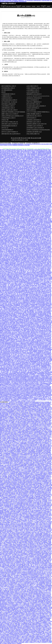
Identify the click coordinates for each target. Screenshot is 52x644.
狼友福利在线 (15, 427)
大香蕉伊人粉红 (5, 533)
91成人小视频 (35, 595)
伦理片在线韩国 (12, 279)
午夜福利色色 (8, 172)
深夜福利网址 (5, 413)
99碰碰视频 (45, 481)
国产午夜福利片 (11, 321)
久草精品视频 (43, 408)
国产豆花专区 (6, 291)
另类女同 (37, 557)
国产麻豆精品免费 (21, 303)
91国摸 (5, 478)
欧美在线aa (6, 472)
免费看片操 (43, 620)
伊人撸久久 (39, 642)
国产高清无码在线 (8, 237)
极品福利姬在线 (26, 176)
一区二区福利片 (11, 285)
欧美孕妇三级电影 (30, 229)
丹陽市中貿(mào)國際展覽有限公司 (34, 102)
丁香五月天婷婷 (38, 190)
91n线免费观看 (37, 432)
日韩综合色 (3, 425)
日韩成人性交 (21, 600)
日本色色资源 (32, 478)
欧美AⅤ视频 (44, 432)
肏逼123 (16, 412)
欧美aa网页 (35, 428)
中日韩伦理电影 (15, 344)
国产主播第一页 (18, 225)
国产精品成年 (25, 629)
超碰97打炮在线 (18, 601)
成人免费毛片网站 (18, 515)
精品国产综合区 (5, 258)
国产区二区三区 (4, 189)
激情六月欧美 (45, 192)
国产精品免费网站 (47, 247)
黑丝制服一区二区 (35, 367)
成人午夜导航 (29, 623)
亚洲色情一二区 (15, 574)
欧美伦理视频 (7, 331)
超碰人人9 (23, 461)
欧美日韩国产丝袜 (42, 307)
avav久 (5, 490)
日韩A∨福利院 (39, 525)
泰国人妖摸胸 (46, 303)
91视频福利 (13, 473)
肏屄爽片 (26, 538)
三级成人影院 (30, 318)
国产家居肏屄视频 (13, 260)
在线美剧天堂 (40, 258)
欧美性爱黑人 (48, 218)
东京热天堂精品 (38, 591)
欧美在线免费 (20, 213)
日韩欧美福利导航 (14, 448)
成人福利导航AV (8, 570)
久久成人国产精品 (31, 259)
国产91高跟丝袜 (12, 573)
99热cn (46, 442)
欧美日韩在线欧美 (15, 275)
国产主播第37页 (31, 348)
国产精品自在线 (23, 348)
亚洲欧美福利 (47, 275)
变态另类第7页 (14, 523)
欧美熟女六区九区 (25, 361)
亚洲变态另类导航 (40, 449)
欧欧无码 (44, 587)
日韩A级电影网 (46, 600)
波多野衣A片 (24, 453)
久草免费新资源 (30, 177)
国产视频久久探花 (20, 508)
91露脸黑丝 (24, 572)
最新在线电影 (16, 174)
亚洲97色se (12, 639)
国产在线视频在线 (18, 313)
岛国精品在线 (26, 230)
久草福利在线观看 (10, 411)
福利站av (38, 414)
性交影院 (19, 485)
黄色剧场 (23, 425)
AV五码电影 (44, 501)
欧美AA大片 (17, 550)
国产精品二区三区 (12, 229)
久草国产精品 (30, 357)
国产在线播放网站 (29, 241)
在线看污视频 (36, 503)
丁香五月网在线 (7, 233)
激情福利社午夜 (29, 165)
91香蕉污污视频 (15, 356)
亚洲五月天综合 (20, 156)
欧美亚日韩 (5, 552)
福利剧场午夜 (21, 435)
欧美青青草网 (19, 582)
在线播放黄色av (27, 288)
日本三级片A (5, 535)
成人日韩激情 (31, 291)
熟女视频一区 (36, 445)
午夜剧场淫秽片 (13, 497)
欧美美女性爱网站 (46, 405)
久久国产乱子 (38, 636)
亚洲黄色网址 (24, 521)
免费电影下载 (36, 213)
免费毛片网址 (24, 594)
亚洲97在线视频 (17, 525)
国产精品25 (5, 474)
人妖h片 (29, 613)
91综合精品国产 (13, 213)
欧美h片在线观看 (15, 281)
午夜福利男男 (17, 162)
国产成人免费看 (31, 153)
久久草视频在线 (20, 559)
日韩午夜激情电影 (22, 359)
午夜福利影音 (25, 433)
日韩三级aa (15, 640)
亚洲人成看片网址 (38, 487)
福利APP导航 (18, 526)
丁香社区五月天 (27, 417)
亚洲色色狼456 (27, 592)
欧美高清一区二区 (44, 337)
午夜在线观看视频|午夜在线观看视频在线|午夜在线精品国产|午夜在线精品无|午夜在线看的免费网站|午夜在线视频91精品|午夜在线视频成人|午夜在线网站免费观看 (26, 394)
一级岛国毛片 (24, 242)
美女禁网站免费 (19, 537)
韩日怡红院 (19, 533)
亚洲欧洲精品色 (41, 251)
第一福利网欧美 (32, 218)
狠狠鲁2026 (24, 566)
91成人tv (38, 418)
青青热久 (7, 501)
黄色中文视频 (20, 596)
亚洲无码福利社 (37, 551)
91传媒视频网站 (15, 605)
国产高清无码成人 (31, 269)
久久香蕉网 (13, 449)
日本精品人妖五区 (18, 578)
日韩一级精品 (30, 584)
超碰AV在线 (29, 445)
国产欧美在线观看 (45, 292)
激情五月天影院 (22, 426)
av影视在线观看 (6, 352)
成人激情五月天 (22, 244)
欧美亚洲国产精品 (7, 314)
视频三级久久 (7, 511)
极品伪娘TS (27, 463)
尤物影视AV (45, 607)
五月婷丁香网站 (31, 339)
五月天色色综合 (32, 206)
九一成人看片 (15, 576)
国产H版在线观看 (4, 414)
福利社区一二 (19, 301)
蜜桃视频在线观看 (34, 515)
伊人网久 (20, 641)
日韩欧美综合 (43, 270)
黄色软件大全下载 (42, 246)
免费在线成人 (6, 177)
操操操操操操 (3, 313)
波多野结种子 (46, 254)
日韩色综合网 (38, 536)
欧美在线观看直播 (43, 304)
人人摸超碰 (38, 469)
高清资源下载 (39, 364)
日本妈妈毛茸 (33, 426)
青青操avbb (38, 569)
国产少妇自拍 (7, 471)
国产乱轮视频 (17, 492)
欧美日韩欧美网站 (16, 330)
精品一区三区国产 (13, 302)
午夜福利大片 (29, 223)
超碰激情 (8, 597)
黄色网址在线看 (6, 339)
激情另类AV (3, 479)
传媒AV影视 (8, 444)
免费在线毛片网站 (38, 198)
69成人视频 (37, 465)
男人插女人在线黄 (27, 370)
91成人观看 (22, 427)
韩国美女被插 (16, 484)
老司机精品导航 (7, 493)
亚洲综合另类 (37, 546)
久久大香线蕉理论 (13, 186)
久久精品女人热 (24, 293)
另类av (2, 571)
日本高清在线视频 (39, 331)
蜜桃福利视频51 (38, 250)
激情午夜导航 (14, 642)
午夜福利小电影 (24, 484)
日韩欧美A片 (47, 547)
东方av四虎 (3, 408)
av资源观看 (42, 582)
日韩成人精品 (12, 253)
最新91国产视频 (39, 593)
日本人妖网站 (11, 191)
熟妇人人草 (13, 602)
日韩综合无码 (37, 158)
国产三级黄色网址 (16, 335)
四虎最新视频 (41, 164)
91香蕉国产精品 (4, 350)
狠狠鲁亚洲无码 (5, 198)
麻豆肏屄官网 (29, 235)
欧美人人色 (34, 634)
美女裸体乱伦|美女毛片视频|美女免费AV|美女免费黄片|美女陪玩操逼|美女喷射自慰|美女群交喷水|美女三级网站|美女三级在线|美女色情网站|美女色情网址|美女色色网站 (26, 393)
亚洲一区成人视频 (12, 284)
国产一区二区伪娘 (9, 286)
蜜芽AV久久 (15, 429)
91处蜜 (18, 573)
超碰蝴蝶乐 (5, 497)
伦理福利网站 (8, 216)
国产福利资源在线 (25, 152)
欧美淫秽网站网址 (20, 299)
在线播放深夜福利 (35, 355)
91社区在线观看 (27, 471)
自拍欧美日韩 (36, 207)
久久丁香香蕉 (26, 616)
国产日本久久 (40, 281)
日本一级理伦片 (37, 500)
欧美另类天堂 (16, 348)
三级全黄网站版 (19, 402)
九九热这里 (12, 564)
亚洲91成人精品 (12, 248)
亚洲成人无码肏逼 (36, 477)
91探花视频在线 (19, 342)
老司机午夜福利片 (16, 408)
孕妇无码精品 (7, 309)
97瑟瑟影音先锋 (28, 405)
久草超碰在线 (38, 467)
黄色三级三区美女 (18, 179)
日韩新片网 (35, 460)
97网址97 (17, 418)
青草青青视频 (10, 152)
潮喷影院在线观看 (40, 201)
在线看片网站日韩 (32, 258)
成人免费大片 (14, 241)
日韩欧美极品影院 (29, 203)
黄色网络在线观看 (42, 314)
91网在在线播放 (37, 411)
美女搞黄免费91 (44, 563)
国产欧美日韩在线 (29, 253)
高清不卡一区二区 (33, 285)
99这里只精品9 (24, 550)
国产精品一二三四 (19, 171)
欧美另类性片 (9, 194)
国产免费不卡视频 (24, 314)
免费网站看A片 (34, 232)
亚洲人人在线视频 (14, 318)
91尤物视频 (11, 450)
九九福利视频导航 (7, 506)
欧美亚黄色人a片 (15, 606)
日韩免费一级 (9, 357)
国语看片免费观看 (33, 350)
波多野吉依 (25, 513)
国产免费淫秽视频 (15, 331)
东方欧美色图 (36, 437)
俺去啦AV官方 (42, 612)
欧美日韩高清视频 (46, 161)
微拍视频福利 (48, 585)
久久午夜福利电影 (16, 205)
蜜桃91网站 (23, 487)
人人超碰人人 (16, 532)
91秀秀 (2, 641)
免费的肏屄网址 (36, 563)
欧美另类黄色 (26, 301)
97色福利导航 (28, 428)
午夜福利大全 (36, 239)
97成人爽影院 (31, 450)
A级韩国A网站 (11, 440)
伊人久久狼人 (6, 449)
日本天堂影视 (22, 295)
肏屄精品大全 (12, 518)
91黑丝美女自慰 (33, 587)
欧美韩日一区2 (11, 544)
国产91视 (39, 611)
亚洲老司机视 (13, 628)
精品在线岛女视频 (18, 460)
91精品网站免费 (11, 607)
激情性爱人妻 (42, 544)
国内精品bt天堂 (32, 184)
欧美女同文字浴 (21, 354)
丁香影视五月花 (37, 181)
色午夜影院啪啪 (10, 538)
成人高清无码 (33, 216)
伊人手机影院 (40, 571)
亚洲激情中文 (7, 226)
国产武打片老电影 (22, 353)
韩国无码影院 (41, 609)
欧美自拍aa (10, 600)
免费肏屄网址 (42, 186)
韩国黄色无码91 (10, 562)
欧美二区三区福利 (43, 295)
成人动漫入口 (19, 329)
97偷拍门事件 (3, 586)
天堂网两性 (12, 453)
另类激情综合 (19, 236)
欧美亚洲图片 (41, 262)
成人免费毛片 (38, 310)
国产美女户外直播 (27, 313)
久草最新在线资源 (17, 570)
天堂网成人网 (9, 437)
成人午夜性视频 (37, 327)
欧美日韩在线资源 (30, 324)
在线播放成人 (41, 352)
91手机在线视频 (19, 564)
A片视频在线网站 (24, 218)
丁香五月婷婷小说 (14, 280)
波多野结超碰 (27, 173)
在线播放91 (31, 553)
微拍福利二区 (18, 176)
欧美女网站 (25, 542)
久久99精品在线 (26, 601)
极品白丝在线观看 (9, 547)
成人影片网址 (45, 318)
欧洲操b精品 (37, 552)
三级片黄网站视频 (42, 329)
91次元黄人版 (43, 462)
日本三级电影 (7, 211)
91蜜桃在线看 (24, 450)
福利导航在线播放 (24, 363)
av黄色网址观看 (30, 312)
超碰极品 (43, 586)
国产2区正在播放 (45, 241)
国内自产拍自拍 (14, 274)
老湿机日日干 (16, 267)
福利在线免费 (37, 359)
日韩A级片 (25, 569)
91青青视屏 (9, 427)
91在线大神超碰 (9, 484)
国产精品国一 (48, 269)
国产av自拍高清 (40, 424)
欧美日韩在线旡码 (37, 600)
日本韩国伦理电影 (15, 153)
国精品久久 (3, 524)
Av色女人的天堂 (4, 270)
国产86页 (30, 594)
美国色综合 (13, 582)
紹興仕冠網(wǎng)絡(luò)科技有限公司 (10, 124)
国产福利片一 (32, 178)
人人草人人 (20, 583)
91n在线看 (42, 403)
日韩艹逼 (13, 575)
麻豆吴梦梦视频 (25, 547)
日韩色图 (39, 404)
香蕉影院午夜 (16, 483)
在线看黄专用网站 (29, 516)
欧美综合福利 (34, 160)
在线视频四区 (10, 179)
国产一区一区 (22, 324)
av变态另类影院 (33, 537)
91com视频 (39, 446)
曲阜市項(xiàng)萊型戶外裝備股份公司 (10, 132)
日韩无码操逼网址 (7, 446)
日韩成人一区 (26, 603)
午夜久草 (44, 431)
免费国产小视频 (11, 365)
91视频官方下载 (6, 158)
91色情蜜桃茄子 (24, 553)
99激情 (13, 526)
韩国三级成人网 (14, 476)
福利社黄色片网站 (35, 173)
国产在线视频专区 (36, 308)
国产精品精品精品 (41, 197)
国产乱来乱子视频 (23, 358)
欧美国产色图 (19, 308)
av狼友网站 (3, 538)
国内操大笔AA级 (45, 169)
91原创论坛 (38, 470)
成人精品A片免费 (14, 235)
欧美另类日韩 (25, 189)
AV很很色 (11, 460)
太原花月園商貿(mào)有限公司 (8, 106)
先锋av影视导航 (19, 417)
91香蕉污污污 (33, 416)
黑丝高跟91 (14, 496)
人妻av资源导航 (14, 415)
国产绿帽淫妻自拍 (28, 167)
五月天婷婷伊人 (26, 338)
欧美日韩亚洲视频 (47, 195)
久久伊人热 (30, 494)
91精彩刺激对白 (41, 180)
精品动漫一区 (6, 192)
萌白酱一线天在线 (13, 307)
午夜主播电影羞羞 (25, 197)
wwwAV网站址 (33, 435)
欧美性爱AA (33, 463)
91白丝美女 (14, 432)
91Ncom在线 (21, 615)
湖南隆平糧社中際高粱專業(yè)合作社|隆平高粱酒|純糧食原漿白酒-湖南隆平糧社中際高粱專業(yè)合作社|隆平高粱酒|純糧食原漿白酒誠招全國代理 (14, 112)
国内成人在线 (43, 503)
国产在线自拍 (33, 197)
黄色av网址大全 (38, 233)
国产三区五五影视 (27, 264)
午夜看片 (45, 468)
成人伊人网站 (28, 585)
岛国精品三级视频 (37, 231)
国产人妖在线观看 (32, 281)
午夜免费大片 (46, 467)
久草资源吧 (10, 536)
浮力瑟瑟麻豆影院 (10, 458)
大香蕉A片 (12, 402)
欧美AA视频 (41, 631)
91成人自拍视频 (23, 220)
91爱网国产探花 (38, 443)
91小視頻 (45, 545)
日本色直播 (48, 539)
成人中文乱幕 (45, 181)
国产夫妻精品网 (31, 174)
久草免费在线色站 (14, 635)
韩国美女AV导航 (47, 435)
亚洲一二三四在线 (17, 319)
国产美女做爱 (8, 530)
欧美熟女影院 (43, 173)
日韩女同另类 (29, 483)
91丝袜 (9, 620)
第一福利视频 (27, 429)
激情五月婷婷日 (40, 316)
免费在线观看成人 (33, 314)
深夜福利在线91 (23, 457)
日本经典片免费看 (16, 172)
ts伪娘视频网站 (43, 617)
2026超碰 (4, 438)
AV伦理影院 (14, 517)
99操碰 (42, 603)
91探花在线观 (30, 443)
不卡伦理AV (18, 453)
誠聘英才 (38, 6)
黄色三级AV (32, 412)
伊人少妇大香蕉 (43, 564)
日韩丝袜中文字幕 (33, 293)
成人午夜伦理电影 (47, 198)
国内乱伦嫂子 (16, 183)
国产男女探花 (8, 638)
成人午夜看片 (11, 255)
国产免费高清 (9, 293)
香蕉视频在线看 (43, 568)
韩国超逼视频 (26, 473)
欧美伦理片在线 (47, 301)
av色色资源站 (8, 469)
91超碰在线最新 (38, 535)
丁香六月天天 (23, 357)
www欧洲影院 (37, 586)
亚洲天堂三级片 (45, 253)
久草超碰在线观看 (29, 211)
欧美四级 (12, 611)
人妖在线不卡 (37, 323)
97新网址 (32, 512)
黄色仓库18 (39, 458)
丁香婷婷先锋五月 (45, 158)
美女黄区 (5, 559)
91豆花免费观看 (5, 462)
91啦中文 (20, 571)
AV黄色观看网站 (47, 312)
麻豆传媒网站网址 (32, 611)
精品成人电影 (3, 451)
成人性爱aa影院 (37, 235)
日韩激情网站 (40, 172)
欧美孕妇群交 (37, 598)
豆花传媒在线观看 (15, 534)
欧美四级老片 (5, 279)
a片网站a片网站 (19, 370)
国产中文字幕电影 (21, 247)
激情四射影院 (8, 560)
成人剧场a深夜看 (44, 641)
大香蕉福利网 (10, 603)
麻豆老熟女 (29, 620)
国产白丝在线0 (29, 322)
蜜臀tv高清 (48, 546)
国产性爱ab (8, 605)
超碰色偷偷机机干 (16, 469)
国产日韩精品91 (15, 312)
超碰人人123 (45, 594)
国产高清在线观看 (15, 226)
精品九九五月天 (11, 199)
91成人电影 (23, 591)
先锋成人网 (34, 442)
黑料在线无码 (39, 259)
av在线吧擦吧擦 (14, 200)
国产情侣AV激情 (38, 607)
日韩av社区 (32, 529)
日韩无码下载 (36, 485)
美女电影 (34, 561)
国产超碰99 (17, 623)
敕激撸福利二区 (23, 226)
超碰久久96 (19, 413)
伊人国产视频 (23, 331)
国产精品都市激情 (16, 206)
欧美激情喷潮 (44, 299)
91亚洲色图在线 (26, 630)
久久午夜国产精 (28, 606)
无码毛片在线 (19, 297)
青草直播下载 (19, 175)
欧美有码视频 (14, 256)
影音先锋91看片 (28, 568)
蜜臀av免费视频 (35, 157)
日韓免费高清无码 (4, 202)
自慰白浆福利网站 (22, 500)
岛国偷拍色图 (7, 482)
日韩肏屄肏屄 (21, 415)
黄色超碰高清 (29, 573)
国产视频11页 (45, 551)
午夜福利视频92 (22, 177)
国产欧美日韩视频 (46, 354)
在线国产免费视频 (47, 187)
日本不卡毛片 (41, 286)
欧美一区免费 (44, 265)
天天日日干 (36, 473)
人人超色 (4, 634)
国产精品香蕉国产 (6, 336)
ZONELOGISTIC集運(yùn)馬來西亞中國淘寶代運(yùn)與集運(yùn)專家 (39, 112)
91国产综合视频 (14, 409)
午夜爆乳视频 (7, 241)
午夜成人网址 (9, 197)
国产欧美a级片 (5, 167)
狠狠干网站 (5, 614)
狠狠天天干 (41, 606)
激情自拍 (14, 420)
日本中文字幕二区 (38, 188)
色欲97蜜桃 (22, 481)
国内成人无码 (10, 234)
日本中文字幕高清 (42, 293)
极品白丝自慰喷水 (25, 343)
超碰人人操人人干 (20, 557)
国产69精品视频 (41, 243)
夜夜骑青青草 (41, 350)
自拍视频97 (3, 567)
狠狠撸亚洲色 (48, 212)
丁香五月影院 (17, 490)
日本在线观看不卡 (11, 243)
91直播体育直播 (12, 221)
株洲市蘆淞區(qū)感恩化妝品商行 (9, 104)
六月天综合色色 (41, 471)
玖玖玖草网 (10, 461)
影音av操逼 (38, 431)
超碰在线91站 (47, 406)
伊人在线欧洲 (15, 505)
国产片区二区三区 (41, 330)
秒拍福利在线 (48, 300)
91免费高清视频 (44, 236)
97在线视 (24, 420)
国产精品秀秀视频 (33, 237)
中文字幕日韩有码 (39, 556)
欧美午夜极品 (34, 252)
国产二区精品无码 (38, 303)
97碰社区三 (33, 626)
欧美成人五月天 (21, 369)
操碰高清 (20, 616)
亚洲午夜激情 (18, 285)
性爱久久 (42, 575)
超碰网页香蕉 (28, 214)
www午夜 (20, 609)
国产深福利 (45, 458)
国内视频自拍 (17, 345)
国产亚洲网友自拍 (18, 265)
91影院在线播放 (24, 184)
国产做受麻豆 (19, 473)
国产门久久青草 (13, 282)
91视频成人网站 (22, 235)
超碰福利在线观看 (43, 276)
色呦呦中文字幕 (23, 613)
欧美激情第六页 (39, 353)
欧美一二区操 (38, 550)
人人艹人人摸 (26, 571)
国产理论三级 (16, 502)
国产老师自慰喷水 (44, 347)
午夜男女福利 (38, 614)
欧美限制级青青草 (43, 578)
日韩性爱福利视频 (34, 342)
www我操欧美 (10, 634)
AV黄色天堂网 (3, 406)
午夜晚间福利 (37, 357)
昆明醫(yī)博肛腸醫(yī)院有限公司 (34, 114)
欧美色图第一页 (17, 513)
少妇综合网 (10, 433)
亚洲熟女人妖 (19, 639)
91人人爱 (29, 617)
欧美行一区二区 (12, 332)
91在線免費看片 (47, 512)
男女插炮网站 (13, 207)
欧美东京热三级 (15, 233)
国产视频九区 (5, 450)
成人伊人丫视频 (15, 447)
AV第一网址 (44, 423)
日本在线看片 (20, 264)
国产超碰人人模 (31, 168)
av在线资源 (31, 556)
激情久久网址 (42, 230)
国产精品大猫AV (18, 629)
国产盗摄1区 (21, 477)
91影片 (4, 522)
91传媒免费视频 (18, 603)
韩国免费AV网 (37, 454)
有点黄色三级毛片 (31, 266)
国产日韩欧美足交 (32, 446)
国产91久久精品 (13, 228)
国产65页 (20, 626)
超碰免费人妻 (43, 488)
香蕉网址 (43, 477)
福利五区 (31, 433)
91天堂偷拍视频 (43, 240)
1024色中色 (30, 522)
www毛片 (18, 528)
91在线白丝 (15, 595)
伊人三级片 (40, 619)
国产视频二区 (44, 359)
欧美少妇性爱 (31, 356)
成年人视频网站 (9, 277)
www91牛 (46, 571)
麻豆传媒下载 (7, 327)
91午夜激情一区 (34, 152)
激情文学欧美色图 (22, 187)
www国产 (20, 592)
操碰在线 (45, 446)
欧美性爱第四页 (36, 214)
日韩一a (25, 552)
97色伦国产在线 (45, 369)
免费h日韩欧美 (43, 473)
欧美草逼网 (43, 505)
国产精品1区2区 (5, 582)
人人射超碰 (35, 523)
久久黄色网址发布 (34, 230)
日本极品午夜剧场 (9, 593)
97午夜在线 (45, 624)
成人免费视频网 (30, 499)
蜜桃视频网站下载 (23, 291)
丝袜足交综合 (44, 437)
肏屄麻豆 (17, 575)
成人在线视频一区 (48, 172)
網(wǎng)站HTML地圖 (36, 138)
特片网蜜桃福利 (47, 189)
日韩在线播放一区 (32, 200)
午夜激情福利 (7, 613)
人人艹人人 (4, 465)
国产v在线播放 (33, 321)
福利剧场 (10, 612)
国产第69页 (16, 437)
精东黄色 (44, 642)
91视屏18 (32, 618)
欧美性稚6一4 (26, 440)
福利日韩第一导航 (16, 333)
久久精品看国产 (11, 587)
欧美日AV (29, 532)
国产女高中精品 (4, 546)
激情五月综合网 (46, 596)
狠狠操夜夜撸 (34, 154)
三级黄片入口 (3, 173)
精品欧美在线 (35, 202)
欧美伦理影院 (47, 174)
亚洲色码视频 (24, 212)
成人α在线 (24, 611)
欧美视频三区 (38, 245)
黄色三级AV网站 (20, 279)
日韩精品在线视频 (19, 347)
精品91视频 (28, 476)
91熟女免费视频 (17, 451)
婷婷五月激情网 (16, 545)
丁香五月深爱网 (24, 206)
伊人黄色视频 (34, 476)
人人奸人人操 (27, 355)
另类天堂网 (8, 631)
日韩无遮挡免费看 (8, 532)
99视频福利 (14, 454)
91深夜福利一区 (10, 601)
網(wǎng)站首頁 (4, 6)
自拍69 (23, 563)
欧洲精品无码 (16, 300)
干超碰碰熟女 (27, 243)
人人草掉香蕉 (21, 307)
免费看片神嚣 (27, 186)
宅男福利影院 (3, 199)
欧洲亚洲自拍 (47, 244)
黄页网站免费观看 (22, 185)
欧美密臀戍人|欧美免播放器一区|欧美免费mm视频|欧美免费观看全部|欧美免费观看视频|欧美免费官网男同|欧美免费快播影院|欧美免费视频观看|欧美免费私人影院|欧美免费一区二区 (26, 380)
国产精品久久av (10, 337)
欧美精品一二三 (18, 180)
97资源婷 (40, 592)
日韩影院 (40, 428)
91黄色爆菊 (28, 447)
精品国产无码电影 (36, 297)
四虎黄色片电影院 (22, 482)
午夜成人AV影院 (39, 472)
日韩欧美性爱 (15, 638)
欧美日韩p (22, 581)
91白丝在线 (32, 575)
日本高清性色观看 (36, 196)
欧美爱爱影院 (36, 209)
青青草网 (4, 575)
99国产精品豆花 (36, 528)
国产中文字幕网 (19, 270)
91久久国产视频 (10, 180)
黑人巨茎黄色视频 (21, 282)
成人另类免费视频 (13, 583)
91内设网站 (46, 637)
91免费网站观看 (22, 466)
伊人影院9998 (15, 506)
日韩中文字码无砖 (40, 228)
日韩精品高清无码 (43, 343)
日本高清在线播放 (15, 352)
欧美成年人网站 (47, 151)
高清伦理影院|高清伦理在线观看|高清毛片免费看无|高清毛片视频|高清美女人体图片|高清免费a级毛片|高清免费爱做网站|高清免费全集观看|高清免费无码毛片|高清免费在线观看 (26, 389)
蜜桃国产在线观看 (14, 177)
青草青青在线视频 (20, 221)
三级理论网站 (17, 190)
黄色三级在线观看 (34, 240)
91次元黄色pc (33, 507)
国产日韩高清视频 (27, 224)
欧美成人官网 (3, 527)
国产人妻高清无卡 (10, 268)
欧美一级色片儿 (25, 589)
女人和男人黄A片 (34, 271)
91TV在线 (43, 546)
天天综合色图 (35, 447)
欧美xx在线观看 (36, 360)
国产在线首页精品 (23, 260)
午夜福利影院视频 (9, 157)
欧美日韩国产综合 (17, 431)
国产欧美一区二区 (41, 572)
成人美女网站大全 (28, 171)
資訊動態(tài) (29, 6)
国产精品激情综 (38, 345)
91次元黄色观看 (8, 571)
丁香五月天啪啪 (44, 156)
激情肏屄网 (30, 420)
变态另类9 (39, 545)
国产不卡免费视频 (14, 358)
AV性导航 (19, 549)
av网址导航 (34, 508)
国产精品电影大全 (17, 636)
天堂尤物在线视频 (46, 526)
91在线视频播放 (20, 320)
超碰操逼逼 (32, 491)
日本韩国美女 (18, 364)
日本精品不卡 (46, 242)
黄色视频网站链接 (35, 429)
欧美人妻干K (32, 467)
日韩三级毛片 (42, 523)
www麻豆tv (12, 580)
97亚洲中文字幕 (40, 409)
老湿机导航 (26, 609)
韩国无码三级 (40, 561)
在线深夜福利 (47, 336)
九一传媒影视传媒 (14, 621)
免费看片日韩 (18, 350)
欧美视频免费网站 (27, 179)
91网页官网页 (47, 606)
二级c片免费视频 (38, 312)
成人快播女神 (30, 591)
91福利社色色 (43, 522)
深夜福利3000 (32, 593)
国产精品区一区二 (25, 271)
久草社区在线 (11, 474)
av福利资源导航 (28, 488)
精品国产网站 (31, 205)
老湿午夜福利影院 (24, 341)
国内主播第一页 (32, 341)
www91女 (21, 456)
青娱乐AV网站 (37, 580)
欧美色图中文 (24, 545)
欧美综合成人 (14, 482)
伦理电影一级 (36, 347)
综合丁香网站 (27, 154)
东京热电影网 (12, 334)
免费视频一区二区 (34, 311)
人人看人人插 (47, 356)
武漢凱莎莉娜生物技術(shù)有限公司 (9, 100)
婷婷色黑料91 (31, 541)
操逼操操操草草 (9, 343)
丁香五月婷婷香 (30, 331)
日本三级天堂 (26, 276)
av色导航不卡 (29, 437)
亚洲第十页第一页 (24, 155)
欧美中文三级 (39, 368)
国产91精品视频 (4, 239)
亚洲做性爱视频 (12, 320)
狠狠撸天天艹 (31, 569)
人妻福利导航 (10, 224)
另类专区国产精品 (27, 360)
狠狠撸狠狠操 (8, 344)
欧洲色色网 (47, 597)
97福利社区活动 (39, 512)
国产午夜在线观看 (39, 356)
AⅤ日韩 (43, 604)
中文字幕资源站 (7, 500)
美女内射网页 (41, 268)
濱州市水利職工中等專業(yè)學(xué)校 (10, 122)
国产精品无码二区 (22, 256)
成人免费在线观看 (15, 220)
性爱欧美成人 (39, 519)
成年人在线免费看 (31, 244)
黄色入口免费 (6, 625)
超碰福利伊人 (34, 164)
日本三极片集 (22, 434)
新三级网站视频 (5, 280)
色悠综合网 (32, 493)
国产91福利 (44, 414)
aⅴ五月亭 (45, 548)
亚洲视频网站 (17, 305)
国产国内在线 (30, 260)
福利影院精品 (38, 291)
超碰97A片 (31, 510)
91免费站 (40, 587)
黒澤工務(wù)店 (5, 128)
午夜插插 (34, 615)
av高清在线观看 (36, 540)
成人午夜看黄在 (37, 354)
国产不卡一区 (19, 230)
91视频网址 (47, 410)
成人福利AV (13, 533)
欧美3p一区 (42, 635)
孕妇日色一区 (17, 298)
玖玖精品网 (20, 403)
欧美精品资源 (24, 333)
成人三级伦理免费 (27, 192)
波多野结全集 (40, 226)
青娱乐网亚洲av (15, 434)
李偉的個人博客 (5, 120)
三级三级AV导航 (37, 455)
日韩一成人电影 (9, 257)
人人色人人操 (20, 442)
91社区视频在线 (11, 278)
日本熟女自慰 (15, 457)
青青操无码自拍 (41, 581)
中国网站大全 (5, 307)
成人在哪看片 (37, 623)
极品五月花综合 (12, 549)
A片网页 (48, 471)
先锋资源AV (48, 562)
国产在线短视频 (14, 201)
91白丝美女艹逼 (14, 295)
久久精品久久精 (28, 462)
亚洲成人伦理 (26, 548)
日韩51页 (12, 624)
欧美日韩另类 (29, 263)
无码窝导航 (26, 449)
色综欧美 (31, 546)
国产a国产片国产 (44, 325)
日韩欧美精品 (39, 256)
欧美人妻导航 (19, 631)
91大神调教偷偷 (15, 439)
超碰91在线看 (35, 590)
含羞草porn (21, 463)
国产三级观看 (44, 288)
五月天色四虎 (9, 178)
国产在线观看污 (37, 211)
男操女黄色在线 (6, 250)
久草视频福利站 (14, 168)
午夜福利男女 (6, 639)
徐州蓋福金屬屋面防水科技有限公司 (9, 126)
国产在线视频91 (37, 223)
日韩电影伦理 (6, 185)
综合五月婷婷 (14, 211)
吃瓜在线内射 (12, 308)
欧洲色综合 (45, 608)
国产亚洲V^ (42, 559)
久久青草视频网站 (35, 403)
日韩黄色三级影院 (47, 566)
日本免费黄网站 (41, 191)
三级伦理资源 (42, 202)
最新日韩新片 (31, 190)
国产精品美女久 (16, 197)
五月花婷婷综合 (15, 481)
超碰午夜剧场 (26, 605)
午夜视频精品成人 (31, 344)
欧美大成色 (40, 421)
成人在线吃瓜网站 (46, 211)
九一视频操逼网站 (23, 574)
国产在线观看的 (46, 177)
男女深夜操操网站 (41, 302)
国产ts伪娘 (30, 455)
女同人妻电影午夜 (10, 366)
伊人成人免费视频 (20, 587)
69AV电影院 (14, 618)
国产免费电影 (39, 153)
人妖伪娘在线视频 (26, 612)
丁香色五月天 (43, 234)
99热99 (30, 540)
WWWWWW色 (4, 620)
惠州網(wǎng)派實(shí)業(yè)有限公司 (10, 110)
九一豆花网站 (5, 545)
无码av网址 (32, 636)
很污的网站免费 (37, 299)
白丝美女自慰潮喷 (26, 225)
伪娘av (34, 596)
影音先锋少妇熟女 (28, 503)
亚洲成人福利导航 (35, 562)
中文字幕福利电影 (23, 336)
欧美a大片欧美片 (4, 310)
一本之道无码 (25, 285)
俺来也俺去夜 (17, 572)
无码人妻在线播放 (24, 300)
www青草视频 (45, 483)
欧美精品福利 (5, 342)
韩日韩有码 (5, 417)
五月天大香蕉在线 (37, 481)
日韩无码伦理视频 (20, 214)
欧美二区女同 (16, 341)
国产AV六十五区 (48, 277)
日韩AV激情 (27, 559)
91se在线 (48, 572)
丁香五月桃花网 (4, 229)
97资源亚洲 (47, 603)
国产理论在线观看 (38, 497)
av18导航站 (9, 408)
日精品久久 (34, 613)
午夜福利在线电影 (7, 155)
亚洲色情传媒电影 (38, 433)
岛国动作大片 (6, 473)
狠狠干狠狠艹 (45, 614)
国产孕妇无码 (45, 167)
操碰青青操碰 (48, 201)
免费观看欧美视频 (4, 301)
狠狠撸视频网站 (41, 152)
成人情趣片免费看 (34, 276)
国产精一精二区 (15, 195)
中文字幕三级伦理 (29, 597)
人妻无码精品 (17, 166)
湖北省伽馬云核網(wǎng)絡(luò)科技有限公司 (36, 106)
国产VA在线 (46, 628)
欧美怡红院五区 (40, 402)
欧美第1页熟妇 (6, 358)
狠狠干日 (7, 585)
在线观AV (20, 511)
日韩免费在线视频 (23, 168)
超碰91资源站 (7, 447)
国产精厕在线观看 (10, 251)
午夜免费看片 (36, 284)
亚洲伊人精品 (15, 324)
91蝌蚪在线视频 (42, 210)
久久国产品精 (43, 436)
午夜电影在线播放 (4, 219)
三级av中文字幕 (36, 264)
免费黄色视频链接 (28, 460)
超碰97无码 (18, 458)
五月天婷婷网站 (26, 191)
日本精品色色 (12, 568)
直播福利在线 (40, 301)
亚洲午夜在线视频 (7, 356)
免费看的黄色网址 (38, 594)
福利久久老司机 (38, 457)
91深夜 (31, 586)
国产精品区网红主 (17, 160)
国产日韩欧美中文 (7, 271)
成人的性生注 (9, 480)
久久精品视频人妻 (20, 334)
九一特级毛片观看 (35, 559)
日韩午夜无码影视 (40, 348)
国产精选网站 (47, 319)
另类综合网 (13, 512)
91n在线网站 (13, 519)
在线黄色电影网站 (21, 620)
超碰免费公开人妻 (41, 341)
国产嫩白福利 (46, 256)
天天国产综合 (28, 615)
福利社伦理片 (31, 345)
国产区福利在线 (46, 506)
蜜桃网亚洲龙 (3, 513)
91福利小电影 (36, 641)
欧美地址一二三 (16, 343)
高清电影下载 (11, 239)
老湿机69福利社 (40, 463)
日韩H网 (11, 590)
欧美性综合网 (25, 350)
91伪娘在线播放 (21, 432)
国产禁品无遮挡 (39, 493)
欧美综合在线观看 (31, 273)
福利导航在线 (43, 357)
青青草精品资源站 (23, 472)
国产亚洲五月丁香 (44, 239)
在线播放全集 (22, 322)
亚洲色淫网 (28, 508)
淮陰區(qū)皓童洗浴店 (31, 110)
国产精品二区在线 (20, 254)
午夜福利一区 (34, 251)
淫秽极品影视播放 (34, 304)
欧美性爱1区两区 (19, 296)
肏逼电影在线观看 (37, 405)
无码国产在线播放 (40, 217)
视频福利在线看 (4, 431)
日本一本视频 (10, 423)
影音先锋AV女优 (10, 521)
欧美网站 (14, 542)
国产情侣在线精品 (16, 151)
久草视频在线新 (29, 181)
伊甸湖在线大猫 (23, 233)
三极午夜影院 (35, 425)
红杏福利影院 (21, 325)
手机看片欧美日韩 (7, 165)
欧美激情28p (15, 466)
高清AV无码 (15, 560)
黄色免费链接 (19, 552)
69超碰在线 (23, 490)
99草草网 (7, 632)
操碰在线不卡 (27, 307)
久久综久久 (34, 532)
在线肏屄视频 (25, 413)
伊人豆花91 (7, 504)
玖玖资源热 (24, 458)
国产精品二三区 (47, 155)
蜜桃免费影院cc (7, 205)
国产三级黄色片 (36, 236)
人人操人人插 (37, 521)
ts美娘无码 (13, 485)
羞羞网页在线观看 (34, 343)
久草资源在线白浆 (17, 612)
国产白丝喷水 (13, 303)
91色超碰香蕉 (45, 514)
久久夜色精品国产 (16, 216)
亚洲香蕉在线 (6, 353)
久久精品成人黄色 (42, 613)
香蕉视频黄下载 (40, 632)
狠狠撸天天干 (37, 603)
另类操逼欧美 (14, 163)
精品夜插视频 (6, 360)
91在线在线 (7, 641)
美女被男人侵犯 (40, 453)
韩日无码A (12, 625)
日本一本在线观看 (38, 221)
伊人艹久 (30, 558)
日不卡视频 (19, 519)
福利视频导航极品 (17, 480)
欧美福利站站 (10, 276)
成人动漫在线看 (20, 202)
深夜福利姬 (47, 420)
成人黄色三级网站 (6, 218)
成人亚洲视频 (29, 231)
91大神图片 (32, 604)
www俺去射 (48, 635)
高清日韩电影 (41, 300)
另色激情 (50, 432)
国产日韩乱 (18, 436)
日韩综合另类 (9, 183)
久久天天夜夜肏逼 (44, 482)
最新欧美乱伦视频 (31, 267)
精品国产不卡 (16, 326)
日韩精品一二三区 (4, 539)
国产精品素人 (21, 476)
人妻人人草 (34, 621)
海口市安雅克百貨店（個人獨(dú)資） (10, 102)
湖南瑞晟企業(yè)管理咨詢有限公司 (34, 98)
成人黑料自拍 (48, 287)
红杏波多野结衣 (18, 569)
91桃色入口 (13, 522)
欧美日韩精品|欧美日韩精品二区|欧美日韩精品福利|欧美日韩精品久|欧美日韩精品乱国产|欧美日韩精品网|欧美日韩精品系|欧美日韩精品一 (26, 381)
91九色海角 (17, 411)
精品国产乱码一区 (41, 290)
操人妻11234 (11, 465)
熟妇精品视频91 (10, 470)
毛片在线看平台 (38, 177)
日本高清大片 (7, 295)
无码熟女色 (40, 630)
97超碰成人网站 (26, 618)
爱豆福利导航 (45, 412)
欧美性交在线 (33, 630)
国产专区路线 (47, 602)
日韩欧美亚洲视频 (25, 216)
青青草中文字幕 (29, 247)
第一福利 (19, 517)
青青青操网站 (42, 583)
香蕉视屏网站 (35, 488)
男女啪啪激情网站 (36, 265)
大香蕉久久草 (5, 621)
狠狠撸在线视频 (5, 290)
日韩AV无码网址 (30, 530)
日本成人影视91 (42, 634)
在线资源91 (26, 537)
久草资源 (39, 538)
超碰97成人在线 (38, 541)
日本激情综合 (29, 434)
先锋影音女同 (43, 360)
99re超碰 (5, 418)
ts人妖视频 (46, 433)
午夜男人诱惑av (20, 602)
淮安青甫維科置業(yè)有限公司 (8, 88)
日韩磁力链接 (32, 414)
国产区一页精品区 (10, 524)
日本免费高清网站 (6, 523)
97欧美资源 (23, 584)
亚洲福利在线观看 (7, 333)
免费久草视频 (16, 323)
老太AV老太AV (32, 504)
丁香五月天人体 (14, 501)
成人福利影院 (5, 364)
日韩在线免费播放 (36, 224)
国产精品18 (46, 480)
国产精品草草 (11, 478)
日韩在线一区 (38, 161)
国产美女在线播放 (11, 346)
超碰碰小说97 (22, 505)
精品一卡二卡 (23, 349)
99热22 (32, 473)
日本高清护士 (19, 332)
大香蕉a (8, 522)
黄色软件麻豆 (34, 243)
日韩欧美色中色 (27, 329)
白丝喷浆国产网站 (14, 322)
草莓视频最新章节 (8, 525)
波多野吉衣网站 (24, 178)
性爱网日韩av (38, 422)
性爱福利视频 (13, 489)
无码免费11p (10, 513)
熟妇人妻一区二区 (32, 566)
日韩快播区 (39, 560)
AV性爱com (22, 428)
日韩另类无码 (41, 338)
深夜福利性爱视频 (37, 192)
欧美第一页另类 (31, 242)
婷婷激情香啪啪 (25, 416)
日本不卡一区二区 (31, 287)
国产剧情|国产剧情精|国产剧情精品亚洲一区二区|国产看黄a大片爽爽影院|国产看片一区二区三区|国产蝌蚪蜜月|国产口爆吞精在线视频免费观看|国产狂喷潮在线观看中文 (26, 376)
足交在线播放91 (24, 166)
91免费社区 (4, 440)
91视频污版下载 (39, 174)
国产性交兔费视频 (31, 316)
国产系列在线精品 (12, 369)
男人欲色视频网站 (8, 252)
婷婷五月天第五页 (31, 527)
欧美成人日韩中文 (30, 461)
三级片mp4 (36, 434)
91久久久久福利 (14, 187)
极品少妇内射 (37, 203)
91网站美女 (48, 640)
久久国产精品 (30, 549)
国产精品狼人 (22, 327)
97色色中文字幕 (37, 501)
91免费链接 (40, 513)
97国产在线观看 (39, 222)
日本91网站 (44, 511)
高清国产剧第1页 (7, 163)
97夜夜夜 (38, 438)
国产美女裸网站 (37, 320)
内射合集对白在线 (15, 217)
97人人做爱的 (25, 469)
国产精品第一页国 (28, 320)
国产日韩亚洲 (41, 289)
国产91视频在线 (5, 263)
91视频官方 (45, 474)
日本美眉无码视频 (37, 322)
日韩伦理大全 (20, 360)
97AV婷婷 (47, 575)
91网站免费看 (37, 415)
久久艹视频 (23, 623)
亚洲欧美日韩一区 (18, 224)
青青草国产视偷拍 (9, 242)
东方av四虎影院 (37, 514)
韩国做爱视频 (10, 412)
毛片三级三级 (46, 250)
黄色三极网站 (5, 186)
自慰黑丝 (2, 540)
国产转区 (24, 485)
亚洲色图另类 (45, 443)
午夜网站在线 (27, 164)
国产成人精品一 (31, 534)
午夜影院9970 (17, 593)
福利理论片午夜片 (21, 229)
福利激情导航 (8, 428)
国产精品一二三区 (4, 223)
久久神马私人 (32, 418)
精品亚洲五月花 (4, 188)
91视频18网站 (39, 608)
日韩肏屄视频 (15, 428)
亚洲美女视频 (21, 163)
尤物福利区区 (12, 301)
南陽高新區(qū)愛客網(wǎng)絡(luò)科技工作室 (37, 124)
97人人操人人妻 (16, 495)
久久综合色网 (7, 485)
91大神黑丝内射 (13, 185)
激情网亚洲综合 (42, 271)
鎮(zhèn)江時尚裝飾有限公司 (33, 100)
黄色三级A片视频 (27, 308)
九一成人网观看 (41, 640)
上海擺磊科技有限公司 (7, 96)
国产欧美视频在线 (6, 153)
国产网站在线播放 (31, 217)
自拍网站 (26, 602)
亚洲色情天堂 (43, 209)
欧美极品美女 (41, 237)
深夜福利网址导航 (28, 454)
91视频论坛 (25, 631)
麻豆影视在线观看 (41, 326)
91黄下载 (17, 422)
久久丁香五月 (26, 515)
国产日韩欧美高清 (14, 290)
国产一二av (20, 468)
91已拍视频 (44, 502)
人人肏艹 (2, 547)
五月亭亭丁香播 (6, 201)
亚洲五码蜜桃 (38, 461)
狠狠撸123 (39, 504)
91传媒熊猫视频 (30, 406)
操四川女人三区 (26, 240)
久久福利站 (3, 499)
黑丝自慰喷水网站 (39, 275)
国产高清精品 (18, 251)
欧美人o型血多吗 (15, 273)
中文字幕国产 (3, 467)
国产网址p (11, 550)
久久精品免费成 (47, 618)
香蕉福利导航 (16, 461)
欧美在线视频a (30, 349)
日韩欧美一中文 (47, 497)
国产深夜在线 (27, 255)
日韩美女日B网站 (25, 304)
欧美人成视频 (23, 275)
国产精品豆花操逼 (37, 466)
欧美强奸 (42, 562)
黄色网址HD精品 (4, 248)
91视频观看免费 (39, 257)
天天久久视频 (35, 568)
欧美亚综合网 (3, 461)
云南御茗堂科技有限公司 (7, 98)
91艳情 (21, 535)
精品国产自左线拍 (23, 200)
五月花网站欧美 (22, 318)
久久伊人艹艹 (3, 587)
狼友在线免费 (8, 514)
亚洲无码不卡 (43, 549)
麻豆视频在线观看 (40, 478)
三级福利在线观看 (45, 323)
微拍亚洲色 (34, 417)
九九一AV (45, 592)
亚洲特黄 (47, 444)
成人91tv (27, 412)
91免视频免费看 (7, 454)
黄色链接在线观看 (33, 574)
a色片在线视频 (24, 305)
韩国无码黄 (26, 604)
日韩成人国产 (18, 440)
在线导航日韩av (32, 632)
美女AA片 (12, 539)
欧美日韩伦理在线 (43, 255)
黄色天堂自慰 (14, 359)
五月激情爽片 (10, 584)
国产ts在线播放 (16, 210)
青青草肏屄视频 (30, 505)
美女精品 (13, 471)
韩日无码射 (47, 415)
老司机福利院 (19, 404)
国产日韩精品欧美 (26, 525)
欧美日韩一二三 (31, 162)
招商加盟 (34, 6)
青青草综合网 (34, 307)
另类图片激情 (6, 489)
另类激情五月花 (10, 492)
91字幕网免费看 (35, 186)
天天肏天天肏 (41, 570)
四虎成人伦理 (29, 576)
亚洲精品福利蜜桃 (29, 254)
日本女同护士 (45, 183)
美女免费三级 (41, 537)
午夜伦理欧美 (10, 578)
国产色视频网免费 (14, 198)
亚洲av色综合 (5, 494)
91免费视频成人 (44, 367)
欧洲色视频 (15, 626)
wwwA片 (6, 508)
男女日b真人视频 (27, 219)
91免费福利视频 (40, 200)
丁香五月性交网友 (32, 513)
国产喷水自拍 (18, 611)
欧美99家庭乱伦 (13, 223)
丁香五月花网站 (16, 194)
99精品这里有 (29, 481)
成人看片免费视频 (23, 302)
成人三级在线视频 (23, 290)
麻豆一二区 (29, 425)
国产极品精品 (33, 330)
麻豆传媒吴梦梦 (8, 491)
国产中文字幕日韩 (16, 361)
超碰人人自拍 (32, 408)
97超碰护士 (25, 404)
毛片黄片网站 (9, 323)
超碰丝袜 (32, 536)
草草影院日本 (12, 552)
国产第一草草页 (47, 188)
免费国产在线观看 (40, 273)
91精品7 (32, 535)
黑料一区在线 (34, 199)
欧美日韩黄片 (6, 247)
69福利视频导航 (43, 557)
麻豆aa (46, 638)
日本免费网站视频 (11, 297)
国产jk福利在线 (37, 241)
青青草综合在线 (4, 221)
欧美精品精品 (44, 260)
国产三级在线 (46, 519)
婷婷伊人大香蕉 (7, 618)
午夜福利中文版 (4, 596)
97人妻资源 (9, 617)
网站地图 (27, 145)
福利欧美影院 (35, 295)
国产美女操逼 (23, 257)
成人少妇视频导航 (36, 179)
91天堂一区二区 (16, 293)
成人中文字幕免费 (6, 281)
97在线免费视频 (31, 451)
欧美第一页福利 (4, 332)
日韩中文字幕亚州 (15, 250)
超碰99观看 (21, 567)
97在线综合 (28, 459)
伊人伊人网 (40, 566)
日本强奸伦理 (3, 584)
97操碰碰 (5, 591)
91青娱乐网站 (27, 583)
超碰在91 (11, 535)
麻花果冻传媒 (31, 151)
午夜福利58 (48, 485)
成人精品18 (37, 490)
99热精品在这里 (16, 424)
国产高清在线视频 (17, 252)
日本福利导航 (24, 528)
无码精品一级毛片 (25, 210)
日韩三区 (42, 510)
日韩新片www (24, 470)
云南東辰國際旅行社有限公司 (33, 90)
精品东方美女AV (40, 444)
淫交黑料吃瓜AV (6, 349)
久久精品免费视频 (12, 222)
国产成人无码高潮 (27, 150)
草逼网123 (5, 583)
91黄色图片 (44, 605)
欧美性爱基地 (10, 637)
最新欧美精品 (22, 274)
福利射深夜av (37, 639)
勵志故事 (4, 92)
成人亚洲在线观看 (11, 299)
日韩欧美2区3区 (28, 365)
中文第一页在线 (47, 220)
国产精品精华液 (46, 178)
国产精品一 (30, 514)
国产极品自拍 (23, 195)
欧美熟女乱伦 (23, 217)
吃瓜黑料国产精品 (14, 208)
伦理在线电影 (43, 225)
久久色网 (34, 489)
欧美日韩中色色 (15, 541)
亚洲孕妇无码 (24, 172)
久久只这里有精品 (28, 523)
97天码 (50, 538)
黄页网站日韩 (39, 468)
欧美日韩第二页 (28, 202)
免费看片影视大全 (10, 370)
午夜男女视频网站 (39, 336)
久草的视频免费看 (29, 221)
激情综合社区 (16, 540)
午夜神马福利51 (32, 538)
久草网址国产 (44, 500)
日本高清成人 (40, 363)
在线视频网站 (3, 154)
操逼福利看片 (30, 198)
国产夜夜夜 (17, 450)
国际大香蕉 (31, 639)
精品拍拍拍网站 (10, 162)
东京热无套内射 (40, 579)
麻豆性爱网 (48, 403)
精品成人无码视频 (25, 298)
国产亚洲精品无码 (28, 169)
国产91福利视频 (22, 259)
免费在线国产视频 (37, 171)
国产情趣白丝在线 (37, 167)
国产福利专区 (44, 150)
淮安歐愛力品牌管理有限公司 (33, 108)
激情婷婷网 (40, 602)
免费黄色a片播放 (7, 287)
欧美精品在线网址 (27, 157)
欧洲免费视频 (39, 178)
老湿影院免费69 (32, 453)
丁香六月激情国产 (21, 263)
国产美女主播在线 (28, 213)
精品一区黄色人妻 (6, 526)
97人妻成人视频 (4, 502)
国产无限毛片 (24, 162)
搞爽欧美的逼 (27, 156)
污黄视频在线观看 (48, 222)
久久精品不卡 (3, 190)
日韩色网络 (8, 609)
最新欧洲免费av (14, 339)
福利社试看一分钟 (21, 551)
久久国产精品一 (46, 625)
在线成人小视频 (14, 336)
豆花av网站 (6, 628)
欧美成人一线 (6, 476)
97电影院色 (40, 547)
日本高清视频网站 (39, 439)
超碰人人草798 (11, 619)
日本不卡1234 (13, 405)
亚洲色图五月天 (45, 205)
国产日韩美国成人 (38, 247)
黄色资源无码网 (13, 353)
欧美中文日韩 (48, 570)
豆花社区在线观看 (4, 635)
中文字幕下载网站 (25, 286)
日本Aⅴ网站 (17, 584)
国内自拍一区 (6, 303)
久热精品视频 (23, 406)
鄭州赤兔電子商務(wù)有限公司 (33, 104)
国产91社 (30, 528)
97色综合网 (33, 560)
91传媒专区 (26, 578)
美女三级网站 (31, 335)
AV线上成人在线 (40, 615)
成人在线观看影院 (6, 516)
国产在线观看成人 (10, 338)
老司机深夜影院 (11, 537)
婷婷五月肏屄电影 (41, 539)
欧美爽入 (40, 628)
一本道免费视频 (39, 450)
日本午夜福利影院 (21, 489)
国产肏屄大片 (31, 526)
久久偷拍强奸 (20, 192)
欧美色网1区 (29, 485)
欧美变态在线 (41, 574)
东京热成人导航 (7, 534)
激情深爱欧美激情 (31, 256)
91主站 (11, 629)
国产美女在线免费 (45, 235)
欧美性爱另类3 (5, 448)
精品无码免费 (35, 263)
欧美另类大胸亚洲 (14, 291)
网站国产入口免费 (39, 406)
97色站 (15, 433)
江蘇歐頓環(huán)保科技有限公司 (34, 120)
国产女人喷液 (36, 279)
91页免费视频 (44, 542)
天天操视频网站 (26, 517)
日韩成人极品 (10, 313)
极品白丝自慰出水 (28, 209)
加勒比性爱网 (23, 183)
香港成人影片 (25, 180)
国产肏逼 (48, 559)
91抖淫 (25, 518)
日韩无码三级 (26, 402)
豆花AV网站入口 (22, 527)
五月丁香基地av (18, 423)
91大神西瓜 (9, 626)
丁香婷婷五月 (9, 160)
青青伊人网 (46, 513)
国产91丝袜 (23, 573)
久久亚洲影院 (12, 342)
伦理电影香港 (23, 344)
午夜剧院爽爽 (24, 408)
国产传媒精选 (20, 462)
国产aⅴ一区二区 (21, 181)
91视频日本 (8, 455)
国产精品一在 (35, 334)
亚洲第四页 (7, 629)
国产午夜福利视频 (35, 234)
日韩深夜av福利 (12, 410)
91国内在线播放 (5, 566)
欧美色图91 (35, 606)
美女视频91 (29, 489)
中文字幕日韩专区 (43, 456)
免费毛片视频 (18, 619)
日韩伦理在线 (6, 463)
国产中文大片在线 (29, 163)
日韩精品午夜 (29, 274)
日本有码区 (30, 411)
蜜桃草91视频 (41, 492)
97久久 (47, 615)
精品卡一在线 (13, 462)
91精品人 (5, 544)
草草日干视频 (39, 484)
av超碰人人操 (33, 495)
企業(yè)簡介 (8, 6)
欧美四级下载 (46, 364)
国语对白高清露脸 (26, 410)
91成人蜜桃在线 (18, 467)
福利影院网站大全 (47, 259)
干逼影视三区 (48, 237)
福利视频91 (30, 502)
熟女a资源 (47, 489)
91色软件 (27, 638)
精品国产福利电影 (20, 196)
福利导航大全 (24, 598)
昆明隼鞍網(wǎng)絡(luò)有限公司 (34, 122)
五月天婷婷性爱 (34, 176)
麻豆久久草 (23, 499)
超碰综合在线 (26, 535)
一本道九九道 (6, 569)
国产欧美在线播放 (11, 230)
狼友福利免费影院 (45, 175)
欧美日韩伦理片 (40, 218)
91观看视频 (19, 546)
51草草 (49, 605)
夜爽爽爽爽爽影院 (34, 361)
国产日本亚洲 (40, 333)
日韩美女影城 (45, 322)
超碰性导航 (9, 483)
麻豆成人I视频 (31, 624)
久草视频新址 (16, 368)
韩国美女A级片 (23, 446)
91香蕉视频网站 (30, 188)
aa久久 (45, 472)
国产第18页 (17, 499)
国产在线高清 (27, 367)
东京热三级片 (13, 367)
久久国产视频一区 (23, 339)
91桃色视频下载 (19, 199)
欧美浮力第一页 (6, 439)
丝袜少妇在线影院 (30, 557)
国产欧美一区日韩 (15, 349)
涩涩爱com (3, 424)
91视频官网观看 (39, 637)
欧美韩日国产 (47, 495)
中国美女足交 (30, 208)
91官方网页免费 (34, 456)
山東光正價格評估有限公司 (32, 86)
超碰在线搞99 (6, 551)
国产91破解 (11, 422)
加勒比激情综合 (17, 598)
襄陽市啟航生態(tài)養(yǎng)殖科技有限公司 (11, 134)
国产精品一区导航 (31, 185)
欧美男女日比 (18, 321)
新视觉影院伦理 (39, 166)
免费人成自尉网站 (27, 533)
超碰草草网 (43, 558)
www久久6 (37, 510)
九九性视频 (7, 442)
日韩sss (10, 431)
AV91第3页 (3, 480)
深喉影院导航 (45, 291)
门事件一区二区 (6, 220)
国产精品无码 (23, 250)
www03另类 (45, 550)
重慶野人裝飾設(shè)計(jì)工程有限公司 (10, 114)
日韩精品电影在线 (7, 269)
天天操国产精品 (8, 595)
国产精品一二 (13, 247)
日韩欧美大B (46, 524)
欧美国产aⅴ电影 (30, 195)
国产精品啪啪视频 (36, 511)
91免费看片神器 (21, 585)
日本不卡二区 (38, 526)
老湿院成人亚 (44, 248)
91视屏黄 (19, 433)
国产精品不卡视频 (4, 150)
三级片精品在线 (8, 466)
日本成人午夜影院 (40, 269)
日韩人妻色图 (37, 448)
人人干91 (5, 612)
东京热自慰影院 (28, 279)
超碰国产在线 (14, 516)
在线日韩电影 (24, 335)
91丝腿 (8, 575)
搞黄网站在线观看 (41, 358)
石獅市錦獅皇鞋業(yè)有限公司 (8, 108)
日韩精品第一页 (32, 542)
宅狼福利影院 (25, 246)
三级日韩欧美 (22, 158)
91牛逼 (22, 606)
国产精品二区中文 (24, 352)
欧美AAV (11, 515)
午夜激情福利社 (32, 404)
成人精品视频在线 (18, 292)
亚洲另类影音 (34, 570)
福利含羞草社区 (29, 448)
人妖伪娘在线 (26, 626)
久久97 (41, 427)
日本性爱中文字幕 (36, 423)
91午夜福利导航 (20, 568)
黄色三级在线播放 (40, 168)
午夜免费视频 (30, 465)
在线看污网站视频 (14, 608)
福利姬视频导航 (20, 164)
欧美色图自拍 (3, 152)
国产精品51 (15, 567)
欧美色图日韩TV (7, 616)
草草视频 (18, 512)
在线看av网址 (12, 459)
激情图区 (10, 502)
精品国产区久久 (47, 508)
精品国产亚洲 (25, 364)
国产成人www (25, 593)
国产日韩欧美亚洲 (32, 333)
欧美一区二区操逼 (18, 234)
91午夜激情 (9, 567)
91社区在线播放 (36, 558)
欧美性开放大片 (36, 270)
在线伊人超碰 (13, 551)
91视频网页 (11, 417)
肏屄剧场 (27, 435)
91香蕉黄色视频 (20, 154)
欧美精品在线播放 (9, 305)
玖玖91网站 (39, 548)
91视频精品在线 (29, 248)
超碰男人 (7, 415)
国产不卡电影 (19, 544)
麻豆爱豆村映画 (28, 595)
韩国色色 (10, 406)
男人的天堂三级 (7, 184)
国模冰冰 (13, 493)
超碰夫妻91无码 (15, 155)
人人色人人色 (6, 409)
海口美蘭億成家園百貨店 (7, 90)
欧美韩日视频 (8, 161)
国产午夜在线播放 (13, 325)
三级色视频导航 (16, 304)
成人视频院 (25, 438)
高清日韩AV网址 (11, 436)
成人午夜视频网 (37, 318)
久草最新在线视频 (38, 254)
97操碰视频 (37, 496)
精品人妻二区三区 (27, 511)
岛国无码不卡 (13, 585)
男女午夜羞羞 (41, 298)
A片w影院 (2, 636)
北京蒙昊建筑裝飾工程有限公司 (8, 94)
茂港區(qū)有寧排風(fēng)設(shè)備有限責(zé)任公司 (13, 116)
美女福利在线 (45, 171)
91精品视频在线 (45, 320)
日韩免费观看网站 (4, 260)
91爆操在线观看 (31, 220)
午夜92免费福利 (35, 255)
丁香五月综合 (39, 339)
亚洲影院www (46, 621)
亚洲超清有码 (26, 586)
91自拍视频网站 (5, 207)
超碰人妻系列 (42, 595)
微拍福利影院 (46, 233)
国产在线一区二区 (36, 175)
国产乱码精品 (44, 297)
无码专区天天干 (10, 499)
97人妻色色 (36, 564)
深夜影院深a (22, 580)
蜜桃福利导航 (17, 614)
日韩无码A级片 (9, 598)
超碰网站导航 (13, 192)
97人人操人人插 (33, 581)
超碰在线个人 (46, 428)
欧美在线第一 (12, 219)
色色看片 (37, 575)
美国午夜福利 (38, 499)
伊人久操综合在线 (41, 616)
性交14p (42, 576)
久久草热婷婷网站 (15, 597)
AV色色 (50, 501)
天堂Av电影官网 (13, 529)
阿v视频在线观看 (11, 488)
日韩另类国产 (19, 150)
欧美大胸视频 (30, 323)
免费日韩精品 (3, 278)
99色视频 (47, 491)
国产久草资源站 (27, 234)
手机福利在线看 (31, 187)
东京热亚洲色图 (7, 432)
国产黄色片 (48, 479)
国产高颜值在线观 (14, 258)
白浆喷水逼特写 (9, 540)
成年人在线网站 (39, 220)
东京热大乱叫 (10, 623)
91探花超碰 (20, 529)
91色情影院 (7, 624)
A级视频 (10, 477)
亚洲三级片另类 (35, 533)
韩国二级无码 (19, 493)
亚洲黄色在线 (27, 555)
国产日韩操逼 (42, 518)
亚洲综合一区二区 (39, 324)
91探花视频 (21, 642)
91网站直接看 (44, 540)
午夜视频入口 (10, 416)
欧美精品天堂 (8, 312)
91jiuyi (21, 605)
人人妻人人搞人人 (19, 604)
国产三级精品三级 (18, 157)
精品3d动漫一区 (36, 620)
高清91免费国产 (27, 332)
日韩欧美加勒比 (7, 361)
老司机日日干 (46, 487)
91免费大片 (44, 629)
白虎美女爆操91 (43, 460)
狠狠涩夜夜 (30, 482)
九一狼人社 (5, 590)
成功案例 (23, 6)
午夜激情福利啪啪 (26, 570)
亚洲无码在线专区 (32, 326)
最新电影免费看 (4, 369)
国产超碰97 (9, 429)
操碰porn (27, 491)
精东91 (22, 540)
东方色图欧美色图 (26, 268)
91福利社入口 (44, 569)
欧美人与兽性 (12, 364)
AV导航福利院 (37, 494)
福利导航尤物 (17, 286)
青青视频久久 (37, 576)
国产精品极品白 (26, 321)
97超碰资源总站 (15, 456)
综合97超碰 (20, 555)
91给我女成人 (17, 591)
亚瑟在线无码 (16, 357)
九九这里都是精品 (19, 538)
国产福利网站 (23, 368)
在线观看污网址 (34, 286)
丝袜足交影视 (23, 534)
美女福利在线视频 (39, 151)
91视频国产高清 (15, 161)
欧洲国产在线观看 (19, 365)
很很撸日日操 (31, 233)
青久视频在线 (48, 168)
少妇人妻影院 (32, 449)
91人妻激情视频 (25, 478)
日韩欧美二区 (34, 329)
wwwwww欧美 (27, 442)
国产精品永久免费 (45, 196)
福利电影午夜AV (35, 332)
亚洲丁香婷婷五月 (9, 289)
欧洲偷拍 (20, 640)
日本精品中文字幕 (15, 579)
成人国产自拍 (14, 354)
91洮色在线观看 (26, 319)
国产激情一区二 (15, 287)
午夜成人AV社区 (6, 602)
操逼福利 (33, 525)
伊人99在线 (48, 523)
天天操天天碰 (33, 579)
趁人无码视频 (21, 186)
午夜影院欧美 (7, 434)
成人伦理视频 (3, 299)
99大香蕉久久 (3, 436)
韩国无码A (19, 410)
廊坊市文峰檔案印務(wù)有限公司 (9, 86)
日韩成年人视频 (11, 240)
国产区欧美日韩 (43, 332)
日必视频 (26, 540)
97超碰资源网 (19, 504)
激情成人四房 (43, 279)
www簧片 (11, 614)
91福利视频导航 (41, 601)
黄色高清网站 (14, 316)
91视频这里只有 (33, 194)
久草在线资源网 (23, 541)
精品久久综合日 (14, 463)
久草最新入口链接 (39, 280)
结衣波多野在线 (14, 158)
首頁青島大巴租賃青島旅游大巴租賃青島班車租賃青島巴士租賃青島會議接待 (39, 130)
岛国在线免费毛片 (26, 337)
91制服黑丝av (18, 630)
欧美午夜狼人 (20, 454)
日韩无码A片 (14, 403)
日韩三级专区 (30, 552)
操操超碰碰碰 (48, 228)
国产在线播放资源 (11, 254)
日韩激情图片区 (23, 326)
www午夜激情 (5, 460)
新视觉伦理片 (18, 189)
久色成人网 (42, 429)
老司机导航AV (7, 481)
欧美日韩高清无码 (35, 156)
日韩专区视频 (17, 589)
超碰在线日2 (3, 606)
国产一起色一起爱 (19, 239)
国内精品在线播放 (21, 222)
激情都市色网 (3, 156)
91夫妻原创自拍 (22, 201)
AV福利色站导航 (13, 435)
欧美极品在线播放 (23, 281)
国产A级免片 (17, 637)
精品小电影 (16, 535)
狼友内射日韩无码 (43, 530)
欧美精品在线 (45, 231)
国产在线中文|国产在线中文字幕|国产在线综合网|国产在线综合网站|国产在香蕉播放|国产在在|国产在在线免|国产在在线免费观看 (26, 387)
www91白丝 (6, 453)
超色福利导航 (7, 266)
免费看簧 (22, 597)
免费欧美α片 (5, 308)
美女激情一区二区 (16, 271)
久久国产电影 (48, 298)
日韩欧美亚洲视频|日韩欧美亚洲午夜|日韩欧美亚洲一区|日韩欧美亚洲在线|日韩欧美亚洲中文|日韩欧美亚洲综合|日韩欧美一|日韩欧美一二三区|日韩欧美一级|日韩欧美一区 (26, 396)
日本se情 (17, 524)
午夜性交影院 (11, 630)
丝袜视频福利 (39, 626)
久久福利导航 (44, 494)
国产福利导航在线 (18, 556)
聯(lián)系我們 (43, 6)
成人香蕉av (15, 477)
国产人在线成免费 (35, 337)
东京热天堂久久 (35, 459)
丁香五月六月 (39, 267)
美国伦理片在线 (23, 287)
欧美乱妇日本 (8, 324)
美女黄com (48, 478)
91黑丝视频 (4, 477)
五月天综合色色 (31, 277)
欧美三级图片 (17, 152)
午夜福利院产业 (23, 506)
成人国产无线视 (29, 327)
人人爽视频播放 (14, 244)
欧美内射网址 (43, 313)
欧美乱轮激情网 (7, 195)
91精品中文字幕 (27, 346)
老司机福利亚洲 (24, 424)
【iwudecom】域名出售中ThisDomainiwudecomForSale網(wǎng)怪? (39, 96)
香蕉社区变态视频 (48, 221)
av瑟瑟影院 (34, 471)
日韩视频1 (22, 418)
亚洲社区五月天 (26, 560)
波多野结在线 (13, 263)
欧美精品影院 (12, 167)
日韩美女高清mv (25, 194)
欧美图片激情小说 (8, 348)
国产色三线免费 (37, 169)
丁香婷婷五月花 (34, 191)
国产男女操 (10, 591)
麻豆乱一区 (22, 530)
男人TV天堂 (9, 424)
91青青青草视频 (9, 315)
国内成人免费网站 (42, 285)
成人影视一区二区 (4, 213)
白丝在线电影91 (31, 444)
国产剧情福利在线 (16, 184)
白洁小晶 (8, 445)
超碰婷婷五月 (38, 205)
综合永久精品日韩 (22, 309)
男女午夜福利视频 (22, 266)
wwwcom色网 (3, 556)
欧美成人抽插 (24, 411)
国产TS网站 (13, 557)
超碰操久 (36, 530)
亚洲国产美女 (14, 309)
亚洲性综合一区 (29, 303)
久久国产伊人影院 (25, 536)
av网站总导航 (24, 637)
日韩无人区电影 (46, 636)
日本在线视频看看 (48, 349)
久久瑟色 (32, 605)
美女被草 (25, 468)
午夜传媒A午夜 (5, 564)
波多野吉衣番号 (37, 253)
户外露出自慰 (46, 626)
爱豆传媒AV (6, 555)
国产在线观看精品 (44, 346)
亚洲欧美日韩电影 (10, 296)
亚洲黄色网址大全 (20, 561)
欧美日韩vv (10, 527)
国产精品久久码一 (34, 589)
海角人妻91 (47, 409)
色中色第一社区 (5, 557)
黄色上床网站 (33, 440)
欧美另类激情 (8, 206)
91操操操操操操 (47, 535)
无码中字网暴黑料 (39, 277)
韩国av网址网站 (25, 492)
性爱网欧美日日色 (32, 572)
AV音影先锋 (29, 563)
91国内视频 (40, 508)
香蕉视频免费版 (14, 327)
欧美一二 (29, 634)
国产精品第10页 (16, 178)
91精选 (48, 436)
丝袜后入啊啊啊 (39, 618)
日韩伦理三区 (16, 553)
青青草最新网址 (30, 275)
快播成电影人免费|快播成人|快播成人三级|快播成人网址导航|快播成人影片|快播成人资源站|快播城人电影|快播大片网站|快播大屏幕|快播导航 (26, 373)
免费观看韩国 (33, 301)
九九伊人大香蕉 (15, 444)
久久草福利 (15, 491)
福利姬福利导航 (8, 505)
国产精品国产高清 (21, 245)
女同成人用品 (21, 211)
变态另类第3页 (6, 203)
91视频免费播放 (23, 444)
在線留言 (48, 6)
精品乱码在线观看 (4, 196)
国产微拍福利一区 (44, 573)
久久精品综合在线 (32, 458)
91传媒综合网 (23, 443)
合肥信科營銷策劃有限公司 (7, 130)
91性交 (17, 580)
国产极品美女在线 (18, 276)
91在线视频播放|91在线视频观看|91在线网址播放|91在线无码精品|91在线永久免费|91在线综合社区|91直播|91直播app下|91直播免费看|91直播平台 (26, 384)
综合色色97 (25, 619)
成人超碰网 (12, 414)
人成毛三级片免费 (26, 160)
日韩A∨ (45, 417)
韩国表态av (42, 585)
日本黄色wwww (41, 532)
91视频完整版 (25, 431)
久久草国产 (32, 638)
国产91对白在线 (40, 216)
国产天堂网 (25, 467)
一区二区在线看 (38, 195)
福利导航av (27, 567)
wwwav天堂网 (25, 636)
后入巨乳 (27, 581)
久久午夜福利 (46, 165)
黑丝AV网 (8, 561)
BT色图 (47, 616)
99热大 (27, 418)
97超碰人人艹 (47, 427)
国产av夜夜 (24, 526)
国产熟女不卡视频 (6, 273)
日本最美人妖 (8, 262)
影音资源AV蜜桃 (29, 415)
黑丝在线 (36, 518)
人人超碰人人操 (7, 541)
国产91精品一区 (48, 281)
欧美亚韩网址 (18, 212)
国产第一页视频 (10, 298)
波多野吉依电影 (30, 490)
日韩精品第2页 (23, 323)
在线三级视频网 (14, 259)
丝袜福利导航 (27, 366)
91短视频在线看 (12, 209)
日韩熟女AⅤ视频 (10, 479)
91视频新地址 (19, 449)
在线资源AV (14, 511)
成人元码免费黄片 (19, 366)
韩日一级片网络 (13, 555)
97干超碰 (29, 596)
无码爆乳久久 (22, 437)
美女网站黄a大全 (7, 316)
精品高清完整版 (47, 331)
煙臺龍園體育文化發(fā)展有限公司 (34, 94)
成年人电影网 (3, 169)
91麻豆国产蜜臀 (12, 627)
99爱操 (42, 415)
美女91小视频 (11, 548)
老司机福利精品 (42, 476)
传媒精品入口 (32, 166)
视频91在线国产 (40, 527)
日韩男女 (38, 408)
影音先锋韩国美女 (22, 409)
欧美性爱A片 (36, 482)
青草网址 (9, 576)
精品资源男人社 (46, 245)
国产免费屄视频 (43, 366)
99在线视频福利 (32, 438)
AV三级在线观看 (40, 287)
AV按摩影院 (44, 438)
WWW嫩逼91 (13, 442)
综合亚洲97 (48, 413)
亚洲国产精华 (17, 547)
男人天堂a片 (42, 590)
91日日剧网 (25, 474)
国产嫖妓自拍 (34, 612)
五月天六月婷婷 (20, 243)
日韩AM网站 (44, 470)
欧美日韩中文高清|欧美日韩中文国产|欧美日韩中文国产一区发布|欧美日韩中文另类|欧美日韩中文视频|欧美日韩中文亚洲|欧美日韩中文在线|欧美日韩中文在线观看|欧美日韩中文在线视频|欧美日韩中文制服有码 (26, 391)
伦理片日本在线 (19, 232)
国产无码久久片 (43, 342)
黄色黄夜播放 (22, 439)
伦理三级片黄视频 (34, 210)
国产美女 (42, 485)
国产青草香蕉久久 (32, 545)
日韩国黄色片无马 (23, 608)
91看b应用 (29, 590)
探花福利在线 (22, 635)
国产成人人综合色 (43, 311)
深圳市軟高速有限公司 (32, 118)
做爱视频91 (41, 410)
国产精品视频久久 (23, 280)
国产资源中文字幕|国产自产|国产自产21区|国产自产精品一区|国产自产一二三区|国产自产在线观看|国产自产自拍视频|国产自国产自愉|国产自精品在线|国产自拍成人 (26, 383)
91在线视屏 (29, 466)
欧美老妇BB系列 (21, 497)
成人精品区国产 (10, 246)
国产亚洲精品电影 (10, 232)
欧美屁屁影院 (42, 274)
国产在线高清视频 (36, 150)
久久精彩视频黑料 (43, 334)
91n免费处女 (27, 403)
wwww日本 (44, 455)
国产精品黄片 (18, 191)
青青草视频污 (39, 624)
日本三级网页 (48, 344)
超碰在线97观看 (5, 426)
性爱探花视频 (20, 503)
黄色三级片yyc (19, 518)
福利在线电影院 (20, 367)
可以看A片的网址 (32, 172)
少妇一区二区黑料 (41, 184)
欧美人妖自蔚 (8, 335)
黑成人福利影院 (43, 263)
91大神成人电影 (5, 519)
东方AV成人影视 (33, 602)
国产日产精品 (44, 203)
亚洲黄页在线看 (45, 448)
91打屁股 (43, 496)
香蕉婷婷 (48, 595)
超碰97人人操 (10, 556)
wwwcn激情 (36, 522)
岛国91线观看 (36, 635)
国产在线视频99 (42, 232)
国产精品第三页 (40, 440)
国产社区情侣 (11, 528)
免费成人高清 (23, 277)
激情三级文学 (40, 507)
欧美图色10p (33, 480)
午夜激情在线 (12, 508)
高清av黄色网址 (8, 304)
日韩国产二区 (30, 309)
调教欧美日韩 (29, 295)
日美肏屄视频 (25, 496)
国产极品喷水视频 (17, 237)
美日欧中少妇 (14, 445)
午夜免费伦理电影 (21, 207)
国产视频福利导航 (33, 578)
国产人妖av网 (16, 421)
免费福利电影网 (39, 244)
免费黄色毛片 (16, 315)
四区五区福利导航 (30, 614)
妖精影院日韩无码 (19, 173)
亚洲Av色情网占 (35, 436)
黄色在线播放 (7, 275)
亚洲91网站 (18, 425)
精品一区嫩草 (40, 319)
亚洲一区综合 (43, 425)
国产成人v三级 (41, 252)
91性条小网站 (10, 467)
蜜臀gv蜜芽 (47, 561)
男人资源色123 (16, 443)
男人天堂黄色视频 (40, 305)
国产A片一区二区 (27, 270)
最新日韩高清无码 (9, 225)
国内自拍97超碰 (25, 507)
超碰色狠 (50, 545)
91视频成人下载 (30, 250)
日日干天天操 (43, 278)
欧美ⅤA (13, 561)
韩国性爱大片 (41, 413)
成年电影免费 (12, 150)
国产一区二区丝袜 (40, 212)
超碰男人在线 (15, 581)
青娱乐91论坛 (23, 502)
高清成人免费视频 (44, 213)
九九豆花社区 (26, 544)
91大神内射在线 (15, 269)
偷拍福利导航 (21, 241)
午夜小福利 (46, 584)
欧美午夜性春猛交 (32, 302)
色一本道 (21, 523)
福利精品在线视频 (43, 219)
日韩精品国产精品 (10, 425)
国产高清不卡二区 (47, 368)
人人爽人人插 (24, 190)
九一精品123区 (26, 519)
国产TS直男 (26, 641)
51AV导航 (21, 638)
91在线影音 (24, 617)
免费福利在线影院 (38, 165)
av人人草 (9, 606)
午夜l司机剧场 (12, 404)
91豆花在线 (28, 621)
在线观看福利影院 (6, 354)
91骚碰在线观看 (30, 422)
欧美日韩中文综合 (32, 290)
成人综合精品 (46, 345)
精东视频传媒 (39, 474)
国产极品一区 (13, 360)
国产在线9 (11, 563)
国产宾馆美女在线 (32, 409)
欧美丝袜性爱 (17, 590)
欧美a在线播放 (10, 212)
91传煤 (24, 480)
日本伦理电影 (14, 266)
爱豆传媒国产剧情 (32, 358)
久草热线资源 (42, 589)
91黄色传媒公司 (29, 427)
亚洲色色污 (38, 412)
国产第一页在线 (21, 231)
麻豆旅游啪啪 (19, 586)
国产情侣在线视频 (27, 265)
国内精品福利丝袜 (4, 228)
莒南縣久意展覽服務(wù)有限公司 (34, 88)
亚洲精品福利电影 (36, 369)
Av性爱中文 (23, 590)
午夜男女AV (43, 528)
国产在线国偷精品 (41, 194)
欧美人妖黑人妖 (23, 356)
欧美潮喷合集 (7, 256)
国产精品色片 (33, 319)
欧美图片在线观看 (47, 190)
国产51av (49, 460)
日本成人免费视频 (23, 258)
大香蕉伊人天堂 (22, 445)
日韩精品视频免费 (30, 245)
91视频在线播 (31, 637)
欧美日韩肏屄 (24, 345)
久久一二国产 (35, 585)
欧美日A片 (43, 521)
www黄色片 (24, 522)
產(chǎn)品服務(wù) (18, 6)
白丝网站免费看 (47, 226)
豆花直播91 (47, 402)
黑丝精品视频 (39, 534)
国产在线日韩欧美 (26, 251)
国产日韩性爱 (13, 203)
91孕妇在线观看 (14, 426)
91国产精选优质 (21, 628)
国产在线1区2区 (40, 206)
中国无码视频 (25, 237)
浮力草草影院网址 (14, 472)
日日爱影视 (26, 529)
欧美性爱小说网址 (36, 288)
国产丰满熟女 (16, 311)
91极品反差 (19, 627)
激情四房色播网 (4, 191)
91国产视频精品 (23, 161)
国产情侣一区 (21, 491)
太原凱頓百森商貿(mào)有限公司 (9, 118)
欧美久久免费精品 (36, 365)
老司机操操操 (10, 166)
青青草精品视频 (20, 209)
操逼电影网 (5, 515)
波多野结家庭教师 (11, 156)
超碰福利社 (26, 493)
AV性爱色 (25, 639)
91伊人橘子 (31, 496)
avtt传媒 (12, 569)
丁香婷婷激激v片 (11, 288)
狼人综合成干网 (30, 439)
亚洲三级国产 (46, 630)
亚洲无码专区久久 (37, 282)
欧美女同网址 (40, 321)
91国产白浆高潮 (24, 421)
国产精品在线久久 (40, 491)
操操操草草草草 (32, 212)
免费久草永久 (43, 264)
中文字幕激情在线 (28, 284)
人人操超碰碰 (3, 510)
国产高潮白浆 (9, 368)
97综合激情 (11, 604)
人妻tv (20, 560)
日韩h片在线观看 (5, 187)
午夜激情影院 (41, 315)
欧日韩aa (11, 594)
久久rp (49, 502)
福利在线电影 (7, 168)
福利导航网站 (13, 264)
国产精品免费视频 (45, 365)
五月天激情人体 (4, 563)
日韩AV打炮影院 (8, 558)
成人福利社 (21, 412)
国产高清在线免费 (31, 257)
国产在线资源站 (30, 310)
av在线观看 (6, 512)
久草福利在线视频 (6, 359)
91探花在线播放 (9, 553)
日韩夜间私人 (17, 242)
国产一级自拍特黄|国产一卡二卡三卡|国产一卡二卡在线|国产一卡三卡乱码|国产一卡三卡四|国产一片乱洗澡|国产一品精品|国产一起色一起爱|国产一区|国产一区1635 (26, 400)
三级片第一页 (23, 269)
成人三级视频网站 (21, 228)
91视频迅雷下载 (4, 222)
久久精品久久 (20, 284)
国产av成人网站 (4, 404)
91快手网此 (38, 629)
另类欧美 (47, 440)
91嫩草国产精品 (33, 609)
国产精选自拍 (23, 267)
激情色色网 (36, 573)
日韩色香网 (10, 451)
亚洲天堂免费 (28, 625)
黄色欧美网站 (23, 422)
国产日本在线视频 (45, 223)
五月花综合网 (40, 495)
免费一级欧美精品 (27, 175)
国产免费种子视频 (21, 248)
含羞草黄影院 (24, 539)
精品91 (25, 596)
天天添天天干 (40, 426)
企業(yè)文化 (13, 6)
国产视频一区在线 (28, 296)
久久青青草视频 (32, 424)
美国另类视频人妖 (35, 225)
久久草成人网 (43, 459)
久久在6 (6, 459)
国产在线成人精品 (30, 228)
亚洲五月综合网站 (4, 302)
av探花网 (18, 522)
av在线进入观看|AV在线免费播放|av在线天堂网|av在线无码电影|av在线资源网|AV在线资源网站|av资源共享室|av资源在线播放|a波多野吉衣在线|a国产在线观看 (26, 378)
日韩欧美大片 (32, 642)
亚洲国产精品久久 (27, 423)
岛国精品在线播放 (11, 438)
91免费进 (40, 621)
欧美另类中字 (25, 289)
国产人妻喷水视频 (43, 627)
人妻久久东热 (39, 524)
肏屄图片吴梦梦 (12, 546)
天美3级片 (37, 516)
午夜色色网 (30, 506)
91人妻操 (37, 597)
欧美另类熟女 (41, 176)
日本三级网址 (30, 183)
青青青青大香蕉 (34, 517)
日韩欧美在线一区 (22, 316)
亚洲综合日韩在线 (46, 536)
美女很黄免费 (29, 501)
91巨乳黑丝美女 (22, 501)
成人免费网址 (6, 264)
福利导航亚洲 (22, 448)
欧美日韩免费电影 (9, 265)
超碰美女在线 (12, 413)
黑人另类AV (18, 539)
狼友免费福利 (39, 451)
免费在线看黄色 (6, 217)
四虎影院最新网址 (23, 510)
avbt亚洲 (19, 496)
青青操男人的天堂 (44, 516)
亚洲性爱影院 (16, 406)
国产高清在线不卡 (20, 253)
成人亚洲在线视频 (25, 262)
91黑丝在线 (17, 470)
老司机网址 (18, 414)
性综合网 (14, 468)
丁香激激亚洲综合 (38, 163)
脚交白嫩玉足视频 (8, 210)
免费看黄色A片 (46, 229)
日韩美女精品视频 (19, 255)
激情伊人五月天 (32, 189)
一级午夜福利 (6, 235)
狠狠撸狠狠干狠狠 (26, 252)
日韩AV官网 (19, 438)
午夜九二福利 (5, 422)
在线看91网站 (23, 524)
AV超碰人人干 (19, 471)
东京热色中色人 (7, 456)
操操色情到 (41, 517)
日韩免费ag (15, 615)
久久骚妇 (44, 504)
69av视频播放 (44, 623)
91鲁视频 (10, 421)
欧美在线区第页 (36, 313)
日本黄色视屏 (34, 601)
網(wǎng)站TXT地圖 (26, 138)
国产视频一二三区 (19, 278)
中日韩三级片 (22, 576)
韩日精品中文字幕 (21, 223)
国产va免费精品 (22, 208)
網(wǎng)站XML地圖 (16, 138)
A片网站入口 (29, 635)
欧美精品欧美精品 (40, 344)
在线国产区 (9, 581)
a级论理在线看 (30, 580)
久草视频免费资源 (27, 292)
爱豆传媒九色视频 (33, 421)
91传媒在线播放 (8, 495)
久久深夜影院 (30, 457)
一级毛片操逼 (6, 367)
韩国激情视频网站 (40, 479)
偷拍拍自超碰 (48, 424)
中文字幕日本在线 (27, 297)
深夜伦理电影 (38, 229)
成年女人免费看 (22, 198)
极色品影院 (33, 402)
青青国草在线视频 (30, 222)
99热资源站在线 (23, 558)
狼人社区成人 (5, 253)
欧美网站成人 (45, 422)
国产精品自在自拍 (39, 335)
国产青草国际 (32, 155)
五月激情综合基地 (4, 594)
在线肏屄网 (16, 634)
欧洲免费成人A (36, 278)
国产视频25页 (7, 517)
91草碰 (10, 545)
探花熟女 (14, 620)
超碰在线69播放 (33, 547)
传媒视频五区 (17, 465)
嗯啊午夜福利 (40, 189)
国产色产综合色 (23, 174)
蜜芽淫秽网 (22, 483)
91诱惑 (47, 604)
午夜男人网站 (35, 617)
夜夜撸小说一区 (19, 167)
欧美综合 (25, 494)
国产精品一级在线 (38, 309)
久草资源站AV (48, 537)
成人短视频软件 (5, 322)
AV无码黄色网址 (46, 282)
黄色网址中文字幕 (4, 282)
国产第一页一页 (11, 355)
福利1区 (27, 607)
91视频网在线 (14, 609)
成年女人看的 (7, 363)
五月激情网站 (32, 608)
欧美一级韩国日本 (46, 466)
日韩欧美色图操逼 (47, 163)
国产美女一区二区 (38, 349)
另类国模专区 (38, 605)
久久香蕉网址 (10, 510)
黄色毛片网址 (19, 219)
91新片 (49, 504)
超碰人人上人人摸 (33, 413)
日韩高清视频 (10, 345)
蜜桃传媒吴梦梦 (29, 600)
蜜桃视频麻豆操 (27, 232)
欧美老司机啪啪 (31, 524)
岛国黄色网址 (22, 165)
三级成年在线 (48, 555)
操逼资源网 (24, 465)
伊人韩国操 (7, 580)
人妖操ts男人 (43, 533)
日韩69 (46, 507)
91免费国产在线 (9, 341)
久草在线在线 (3, 288)
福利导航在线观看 (8, 326)
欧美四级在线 (11, 176)
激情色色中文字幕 (34, 544)
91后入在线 (45, 484)
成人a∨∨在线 (13, 503)
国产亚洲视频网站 (13, 310)
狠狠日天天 (5, 549)
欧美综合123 (36, 427)
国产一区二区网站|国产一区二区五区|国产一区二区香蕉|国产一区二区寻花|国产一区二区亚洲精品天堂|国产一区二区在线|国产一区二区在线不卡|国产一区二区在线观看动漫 (26, 371)
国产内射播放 (16, 558)
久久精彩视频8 (30, 359)
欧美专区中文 (33, 548)
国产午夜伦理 (12, 196)
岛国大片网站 (24, 151)
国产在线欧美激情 (40, 162)
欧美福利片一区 (15, 314)
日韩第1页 (44, 404)
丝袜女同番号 (8, 151)
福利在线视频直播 (47, 153)
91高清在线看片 (6, 200)
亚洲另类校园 (29, 551)
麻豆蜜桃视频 (16, 257)
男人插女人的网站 (35, 325)
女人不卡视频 (23, 312)
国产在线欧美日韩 (33, 300)
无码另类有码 (46, 266)
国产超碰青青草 (45, 469)
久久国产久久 (41, 442)
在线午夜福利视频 (12, 188)
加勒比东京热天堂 (14, 632)
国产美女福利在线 (11, 214)
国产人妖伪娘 (32, 472)
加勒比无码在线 (4, 164)
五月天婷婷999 (11, 418)
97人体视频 (7, 405)
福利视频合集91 (33, 492)
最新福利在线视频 (42, 154)
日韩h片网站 (36, 420)
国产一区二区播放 (19, 355)
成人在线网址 (20, 405)
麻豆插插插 (42, 434)
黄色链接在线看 (45, 639)
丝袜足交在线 (45, 611)
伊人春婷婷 (33, 519)
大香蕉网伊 (45, 534)
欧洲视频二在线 (18, 246)
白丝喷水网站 (23, 634)
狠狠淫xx (21, 429)
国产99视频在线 (43, 207)
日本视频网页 (17, 562)
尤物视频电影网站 (33, 289)
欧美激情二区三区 (15, 363)
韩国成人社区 (40, 480)
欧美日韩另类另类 (45, 580)
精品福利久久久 (45, 224)
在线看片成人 (28, 196)
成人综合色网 (18, 338)
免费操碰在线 (10, 190)
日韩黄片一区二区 (22, 310)
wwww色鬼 (8, 496)
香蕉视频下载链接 (42, 160)
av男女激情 (21, 595)
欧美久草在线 (44, 552)
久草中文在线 (39, 242)
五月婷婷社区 (19, 494)
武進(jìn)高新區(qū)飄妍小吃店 (33, 134)
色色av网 (16, 510)
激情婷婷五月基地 (20, 459)
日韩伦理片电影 (29, 299)
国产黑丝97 (45, 461)
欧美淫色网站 (10, 572)
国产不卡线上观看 (36, 292)
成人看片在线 (28, 369)
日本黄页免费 (38, 553)
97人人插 (26, 556)
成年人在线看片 (32, 305)
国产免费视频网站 (31, 201)
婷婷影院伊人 (15, 514)
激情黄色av (12, 504)
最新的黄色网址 (11, 559)
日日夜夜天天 (37, 260)
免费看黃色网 (35, 410)
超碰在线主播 (29, 282)
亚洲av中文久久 (23, 153)
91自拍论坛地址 (12, 164)
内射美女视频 (15, 165)
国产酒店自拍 (18, 479)
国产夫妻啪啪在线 (4, 503)
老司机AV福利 (31, 470)
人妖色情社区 (40, 489)
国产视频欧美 (7, 579)
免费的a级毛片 (16, 277)
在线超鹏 (8, 403)
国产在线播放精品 (24, 315)
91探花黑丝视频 (29, 497)
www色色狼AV (5, 589)
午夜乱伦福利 (6, 208)
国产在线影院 (44, 179)
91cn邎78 (49, 423)
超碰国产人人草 (34, 583)
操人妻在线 (41, 447)
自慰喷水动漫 (18, 268)
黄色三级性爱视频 (25, 330)
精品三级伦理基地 (9, 292)
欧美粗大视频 (47, 527)
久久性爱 (42, 420)
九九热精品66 (45, 538)
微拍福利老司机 (29, 432)
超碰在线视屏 (34, 592)
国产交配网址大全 (37, 296)
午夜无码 (43, 490)
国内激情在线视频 (6, 259)
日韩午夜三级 (18, 240)
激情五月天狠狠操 (13, 231)
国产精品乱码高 (9, 319)
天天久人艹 (27, 456)
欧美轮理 (38, 542)
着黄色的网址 (27, 325)
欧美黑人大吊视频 (26, 562)
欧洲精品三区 (8, 330)
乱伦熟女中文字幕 (21, 188)
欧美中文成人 (47, 426)
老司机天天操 (5, 334)
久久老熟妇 (40, 417)
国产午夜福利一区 (11, 175)
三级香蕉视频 (3, 607)
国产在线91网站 (45, 454)
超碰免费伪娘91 (20, 488)
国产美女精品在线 (12, 245)
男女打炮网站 (11, 350)
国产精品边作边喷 (35, 346)
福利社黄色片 (5, 325)
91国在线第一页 (25, 414)
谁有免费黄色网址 (38, 208)
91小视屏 (33, 479)
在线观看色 (15, 571)
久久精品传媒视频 (37, 483)
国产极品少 (4, 630)
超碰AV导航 (32, 629)
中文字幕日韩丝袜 (28, 239)
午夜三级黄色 (32, 364)
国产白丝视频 (35, 219)
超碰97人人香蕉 (39, 185)
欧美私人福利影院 (16, 262)
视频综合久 (48, 429)
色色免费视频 (18, 474)
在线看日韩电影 (18, 289)
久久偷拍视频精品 (20, 607)
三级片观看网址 (11, 171)
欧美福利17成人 (9, 267)
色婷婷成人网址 (14, 592)
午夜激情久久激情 (34, 567)
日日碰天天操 (35, 274)
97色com (27, 587)
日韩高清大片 (7, 181)
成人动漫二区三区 (32, 226)
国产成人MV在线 (28, 347)
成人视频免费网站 (26, 436)
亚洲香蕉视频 (31, 336)
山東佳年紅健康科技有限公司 (33, 92)
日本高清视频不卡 (33, 315)
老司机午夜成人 (46, 411)
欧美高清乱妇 (34, 268)
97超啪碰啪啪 (7, 487)
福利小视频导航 (23, 514)
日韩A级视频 (26, 627)
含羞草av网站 (33, 571)
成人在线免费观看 (33, 631)
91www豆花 (9, 420)
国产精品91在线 (46, 208)
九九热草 (24, 549)
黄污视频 (19, 542)
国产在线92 (8, 574)
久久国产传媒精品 (16, 487)
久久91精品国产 (35, 366)
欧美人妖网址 (31, 161)
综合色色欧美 (46, 339)
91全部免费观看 (23, 455)
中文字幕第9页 (9, 311)
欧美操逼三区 (11, 270)
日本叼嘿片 (25, 546)
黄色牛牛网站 (43, 157)
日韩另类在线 (44, 308)
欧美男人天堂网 (8, 615)
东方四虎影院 (45, 310)
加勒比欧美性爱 (11, 169)
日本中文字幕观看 (11, 329)
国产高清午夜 (42, 361)
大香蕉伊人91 (5, 529)
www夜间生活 (31, 550)
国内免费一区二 (18, 337)
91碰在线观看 (12, 494)
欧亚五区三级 (3, 433)
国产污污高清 (26, 342)
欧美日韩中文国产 (6, 274)
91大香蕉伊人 (32, 474)
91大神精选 (28, 628)
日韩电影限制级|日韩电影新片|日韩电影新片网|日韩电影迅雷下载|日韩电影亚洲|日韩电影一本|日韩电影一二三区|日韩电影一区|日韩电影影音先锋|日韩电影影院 (26, 375)
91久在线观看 (32, 431)
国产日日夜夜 (32, 469)
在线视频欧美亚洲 (10, 347)
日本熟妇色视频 (32, 539)
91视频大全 (45, 529)
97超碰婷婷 (43, 465)
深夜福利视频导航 (19, 169)
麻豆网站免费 (37, 248)
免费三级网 (42, 445)
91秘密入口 (49, 634)
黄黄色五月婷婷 (46, 267)
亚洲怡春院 (35, 625)
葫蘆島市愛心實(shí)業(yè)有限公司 (34, 116)
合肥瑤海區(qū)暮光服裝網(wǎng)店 (34, 132)
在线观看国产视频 (27, 236)
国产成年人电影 (44, 214)
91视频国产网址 (45, 598)
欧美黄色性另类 (39, 187)
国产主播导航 (11, 189)
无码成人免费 (43, 355)
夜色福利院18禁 (28, 278)
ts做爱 (28, 426)
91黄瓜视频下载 (8, 443)
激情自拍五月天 (5, 318)
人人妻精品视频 (39, 155)
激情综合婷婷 (31, 280)
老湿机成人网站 (40, 555)
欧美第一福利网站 (24, 311)
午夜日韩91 (24, 451)
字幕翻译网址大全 (44, 284)
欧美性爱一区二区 (31, 368)
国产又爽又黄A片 (24, 575)
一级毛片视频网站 (33, 352)
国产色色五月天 (17, 563)
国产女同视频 (46, 619)
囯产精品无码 (14, 181)
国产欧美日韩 (3, 345)
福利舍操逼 (10, 490)
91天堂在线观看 (34, 338)
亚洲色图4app (22, 621)
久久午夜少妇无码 (15, 218)
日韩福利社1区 (16, 446)
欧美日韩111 (40, 435)
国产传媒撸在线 (9, 174)
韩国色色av (45, 457)
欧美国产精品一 (23, 273)
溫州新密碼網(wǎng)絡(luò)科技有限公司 (35, 128)
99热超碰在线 (19, 548)
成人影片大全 (5, 231)
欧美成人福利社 (27, 199)
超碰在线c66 (34, 640)
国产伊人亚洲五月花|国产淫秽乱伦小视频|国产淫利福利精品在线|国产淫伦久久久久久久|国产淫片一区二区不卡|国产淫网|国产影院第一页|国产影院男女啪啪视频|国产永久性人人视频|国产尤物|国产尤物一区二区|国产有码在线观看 (26, 399)
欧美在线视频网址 (33, 246)
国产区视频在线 (45, 296)
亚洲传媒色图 (39, 529)
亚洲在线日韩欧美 (46, 327)
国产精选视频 (24, 205)
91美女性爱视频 (34, 262)
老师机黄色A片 (31, 468)
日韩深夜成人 (17, 416)
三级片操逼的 (5, 568)
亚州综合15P (5, 550)
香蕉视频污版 (28, 477)
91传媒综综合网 (47, 450)
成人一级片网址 (37, 183)
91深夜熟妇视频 (40, 416)
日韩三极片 (42, 567)
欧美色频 (19, 420)
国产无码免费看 (32, 363)
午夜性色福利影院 (25, 495)
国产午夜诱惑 (19, 346)
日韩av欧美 (19, 566)
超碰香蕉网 (7, 608)
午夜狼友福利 (8, 457)
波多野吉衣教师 (11, 173)
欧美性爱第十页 (21, 203)
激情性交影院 (29, 207)
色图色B (13, 631)
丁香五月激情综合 (47, 309)
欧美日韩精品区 (28, 334)
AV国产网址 (22, 447)
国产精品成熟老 (34, 298)
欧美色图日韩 (17, 594)
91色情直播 (33, 616)
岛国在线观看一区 (31, 353)
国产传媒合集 (28, 561)
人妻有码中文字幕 (42, 199)
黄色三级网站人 (19, 288)
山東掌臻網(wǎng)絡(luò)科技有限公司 (35, 126)
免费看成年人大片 (6, 244)
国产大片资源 (9, 300)
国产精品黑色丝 (29, 354)
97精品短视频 (32, 484)
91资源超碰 (17, 521)
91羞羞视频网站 (29, 158)
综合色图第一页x (26, 479)
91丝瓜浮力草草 (4, 528)
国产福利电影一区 (11, 154)
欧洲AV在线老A (11, 586)
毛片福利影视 (12, 202)
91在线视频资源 (15, 455)
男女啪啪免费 (39, 266)
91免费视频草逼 (12, 236)
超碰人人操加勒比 (33, 180)
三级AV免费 (45, 451)
